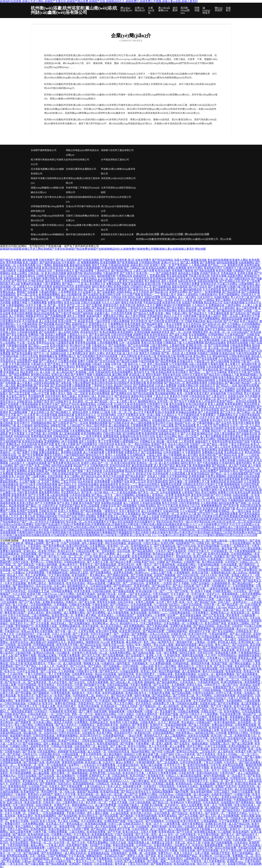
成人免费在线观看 (209, 340)
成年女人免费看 (76, 316)
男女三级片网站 (24, 725)
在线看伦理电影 (237, 864)
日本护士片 (214, 594)
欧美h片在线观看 (165, 412)
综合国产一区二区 (39, 720)
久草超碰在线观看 (27, 332)
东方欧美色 (71, 650)
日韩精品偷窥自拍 (75, 562)
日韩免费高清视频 (246, 725)
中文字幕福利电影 (177, 476)
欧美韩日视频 (224, 271)
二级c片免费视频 (74, 450)
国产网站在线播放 (136, 337)
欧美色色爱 (244, 650)
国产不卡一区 (41, 353)
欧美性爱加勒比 (168, 816)
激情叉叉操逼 (100, 265)
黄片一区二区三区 (11, 853)
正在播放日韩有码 (128, 765)
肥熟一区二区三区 (83, 714)
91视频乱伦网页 (20, 746)
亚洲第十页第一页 (160, 265)
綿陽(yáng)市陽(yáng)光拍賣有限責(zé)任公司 (47, 218)
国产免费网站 (140, 634)
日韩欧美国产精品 (16, 714)
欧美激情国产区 (30, 792)
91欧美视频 (12, 607)
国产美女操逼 (41, 385)
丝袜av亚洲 (223, 626)
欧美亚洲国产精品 (246, 450)
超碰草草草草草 (40, 746)
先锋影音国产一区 (212, 712)
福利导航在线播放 (49, 508)
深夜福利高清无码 (114, 639)
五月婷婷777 (96, 851)
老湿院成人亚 (137, 375)
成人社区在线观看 (120, 557)
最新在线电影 (180, 287)
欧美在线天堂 (26, 696)
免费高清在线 (218, 482)
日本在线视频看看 (170, 492)
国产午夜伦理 (63, 313)
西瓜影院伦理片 (90, 332)
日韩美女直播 (46, 808)
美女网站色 (159, 778)
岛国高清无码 (112, 677)
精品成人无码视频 (238, 431)
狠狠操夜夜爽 (117, 712)
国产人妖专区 (49, 671)
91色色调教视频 (37, 669)
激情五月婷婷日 (53, 455)
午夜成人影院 (57, 845)
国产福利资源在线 (50, 263)
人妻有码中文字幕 (249, 316)
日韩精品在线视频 (113, 490)
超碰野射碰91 (149, 610)
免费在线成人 (8, 292)
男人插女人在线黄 (149, 516)
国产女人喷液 (228, 410)
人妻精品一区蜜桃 (205, 642)
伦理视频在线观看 (44, 645)
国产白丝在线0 (132, 460)
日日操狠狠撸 (131, 690)
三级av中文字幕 (40, 393)
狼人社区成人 (19, 380)
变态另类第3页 (139, 321)
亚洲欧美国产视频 (115, 821)
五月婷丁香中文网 (167, 602)
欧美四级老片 (152, 410)
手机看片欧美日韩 (199, 276)
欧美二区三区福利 (169, 428)
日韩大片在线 (118, 843)
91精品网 (169, 752)
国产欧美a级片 (184, 279)
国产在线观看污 (48, 332)
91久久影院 (19, 594)
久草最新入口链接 (100, 412)
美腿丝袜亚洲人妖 (24, 621)
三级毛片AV (14, 744)
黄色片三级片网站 (166, 666)
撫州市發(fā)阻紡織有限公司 (80, 234)
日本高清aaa (167, 794)
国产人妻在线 (81, 634)
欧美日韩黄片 (180, 372)
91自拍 (34, 821)
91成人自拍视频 (230, 340)
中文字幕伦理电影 (209, 835)
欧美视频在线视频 (96, 824)
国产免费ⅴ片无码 (140, 559)
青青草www (134, 647)
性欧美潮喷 (226, 805)
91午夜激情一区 (71, 263)
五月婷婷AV (172, 805)
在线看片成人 (102, 313)
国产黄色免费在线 (54, 546)
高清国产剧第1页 (210, 273)
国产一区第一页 (106, 808)
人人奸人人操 (224, 498)
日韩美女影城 (172, 460)
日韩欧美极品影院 (195, 321)
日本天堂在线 (104, 704)
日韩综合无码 (44, 271)
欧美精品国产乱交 (109, 567)
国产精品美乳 (99, 829)
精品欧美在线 (86, 321)
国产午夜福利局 (177, 551)
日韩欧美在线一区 (11, 455)
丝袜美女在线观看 (199, 736)
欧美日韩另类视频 (194, 367)
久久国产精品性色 (21, 778)
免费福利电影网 (148, 369)
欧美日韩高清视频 (55, 273)
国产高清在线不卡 (55, 380)
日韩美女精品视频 (44, 383)
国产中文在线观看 (198, 800)
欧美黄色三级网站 (239, 623)
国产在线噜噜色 (155, 821)
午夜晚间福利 (236, 500)
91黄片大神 (7, 693)
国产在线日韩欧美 (83, 377)
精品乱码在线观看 (44, 313)
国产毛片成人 (212, 797)
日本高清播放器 (104, 864)
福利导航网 (182, 792)
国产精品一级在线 (217, 444)
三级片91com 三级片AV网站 (59, 594)
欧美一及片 (211, 805)
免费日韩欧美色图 (53, 279)
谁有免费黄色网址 (194, 327)
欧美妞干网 (34, 594)
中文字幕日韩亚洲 (165, 549)
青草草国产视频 (169, 714)
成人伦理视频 (50, 434)
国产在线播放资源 (160, 380)
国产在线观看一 (55, 540)
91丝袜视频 (173, 570)
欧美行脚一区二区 (62, 567)
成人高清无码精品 (111, 626)
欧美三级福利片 (249, 321)
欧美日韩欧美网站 (194, 468)
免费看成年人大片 (67, 369)
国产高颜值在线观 (144, 385)
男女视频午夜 (168, 712)
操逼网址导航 (58, 717)
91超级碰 (51, 797)
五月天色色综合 (192, 324)
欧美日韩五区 (131, 832)
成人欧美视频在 (251, 704)
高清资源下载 (211, 508)
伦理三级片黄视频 (174, 329)
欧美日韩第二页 (68, 321)
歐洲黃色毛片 (167, 642)
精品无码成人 (59, 623)
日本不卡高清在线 (19, 615)
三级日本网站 (170, 340)
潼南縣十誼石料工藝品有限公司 (117, 150)
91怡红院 (231, 559)
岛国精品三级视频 (208, 353)
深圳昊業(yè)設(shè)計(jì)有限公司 (118, 178)
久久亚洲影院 (252, 482)
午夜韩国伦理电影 (140, 784)
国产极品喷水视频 (127, 361)
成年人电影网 (169, 281)
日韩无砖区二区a (72, 677)
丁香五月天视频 (118, 802)
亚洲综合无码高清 (242, 447)
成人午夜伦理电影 (136, 316)
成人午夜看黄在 (123, 498)
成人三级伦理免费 (247, 308)
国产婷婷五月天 (109, 671)
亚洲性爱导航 (98, 773)
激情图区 (76, 570)
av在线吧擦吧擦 (45, 319)
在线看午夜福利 (86, 594)
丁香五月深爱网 (173, 324)
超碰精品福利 (85, 760)
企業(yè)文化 (151, 10)
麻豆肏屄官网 (168, 359)
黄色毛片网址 (94, 340)
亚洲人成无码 (36, 613)
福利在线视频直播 (227, 263)
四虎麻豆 (220, 557)
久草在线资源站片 (121, 599)
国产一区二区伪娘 (130, 418)
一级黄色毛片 (110, 511)
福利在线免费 (227, 503)
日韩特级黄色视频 (225, 696)
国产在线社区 (180, 813)
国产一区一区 (106, 463)
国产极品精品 (235, 468)
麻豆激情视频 (155, 837)
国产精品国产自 (70, 490)
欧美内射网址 (210, 450)
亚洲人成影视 (164, 744)
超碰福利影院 (41, 859)
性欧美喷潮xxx (185, 733)
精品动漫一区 (194, 308)
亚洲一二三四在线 (249, 455)
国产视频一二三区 (62, 410)
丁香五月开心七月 (84, 861)
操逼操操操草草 (109, 484)
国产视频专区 (247, 565)
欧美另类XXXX (16, 578)
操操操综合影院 (32, 709)
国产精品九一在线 (227, 385)
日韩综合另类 (119, 297)
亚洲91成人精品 (61, 375)
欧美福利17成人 (88, 396)
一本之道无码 (44, 418)
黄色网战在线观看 (18, 856)
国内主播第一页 (178, 482)
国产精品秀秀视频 (166, 361)
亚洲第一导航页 (59, 851)
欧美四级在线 (158, 289)
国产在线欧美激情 (166, 273)
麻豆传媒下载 (184, 466)
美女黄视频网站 (198, 335)
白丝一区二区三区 (72, 557)
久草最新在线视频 (227, 380)
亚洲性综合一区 (91, 439)
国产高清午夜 (231, 506)
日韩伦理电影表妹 (15, 704)
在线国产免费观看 (44, 730)
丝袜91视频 (248, 816)
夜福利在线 (135, 543)
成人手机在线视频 (203, 607)
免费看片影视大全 (108, 516)
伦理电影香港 (8, 487)
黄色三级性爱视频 (216, 468)
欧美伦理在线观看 (155, 468)
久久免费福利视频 (161, 663)
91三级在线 (161, 605)
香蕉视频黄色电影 (221, 800)
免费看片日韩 (226, 492)
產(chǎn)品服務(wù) (164, 9)
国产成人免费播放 (135, 861)
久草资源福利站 (168, 610)
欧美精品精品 (207, 388)
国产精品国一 (172, 399)
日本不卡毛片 (207, 418)
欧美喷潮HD (175, 859)
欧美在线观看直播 (249, 439)
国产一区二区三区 (209, 567)
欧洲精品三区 (174, 468)
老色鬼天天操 (114, 353)
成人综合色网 (154, 479)
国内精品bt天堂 (40, 300)
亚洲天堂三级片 (118, 380)
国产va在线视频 (81, 391)
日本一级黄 (57, 610)
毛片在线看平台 (87, 292)
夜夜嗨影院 (207, 786)
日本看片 (227, 546)
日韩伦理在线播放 (197, 778)
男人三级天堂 (205, 426)
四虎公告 (195, 637)
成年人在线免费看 (128, 369)
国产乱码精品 (160, 431)
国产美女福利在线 (100, 335)
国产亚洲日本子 (245, 578)
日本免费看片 (201, 613)
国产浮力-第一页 (186, 554)
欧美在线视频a (128, 492)
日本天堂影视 (116, 428)
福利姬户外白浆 (107, 594)
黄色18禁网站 (54, 613)
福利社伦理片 (152, 487)
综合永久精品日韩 (178, 444)
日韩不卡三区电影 (153, 647)
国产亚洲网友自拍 (121, 393)
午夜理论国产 (228, 773)
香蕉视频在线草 (18, 786)
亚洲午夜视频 (201, 749)
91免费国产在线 (120, 482)
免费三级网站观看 (87, 549)
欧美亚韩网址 (125, 332)
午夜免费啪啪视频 (245, 551)
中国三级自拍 (136, 821)
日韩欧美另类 (212, 810)
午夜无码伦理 (146, 851)
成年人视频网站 (170, 407)
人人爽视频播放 (88, 369)
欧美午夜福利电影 (225, 722)
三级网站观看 (165, 674)
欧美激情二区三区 (27, 508)
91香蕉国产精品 (191, 492)
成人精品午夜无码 (222, 789)
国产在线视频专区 (87, 444)
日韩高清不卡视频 (167, 851)
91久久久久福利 (111, 303)
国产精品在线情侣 (209, 650)
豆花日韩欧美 (162, 813)
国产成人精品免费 (243, 744)
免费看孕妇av (36, 637)
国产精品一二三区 (39, 345)
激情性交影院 (47, 327)
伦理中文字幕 (224, 693)
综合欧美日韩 (113, 540)
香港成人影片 (168, 295)
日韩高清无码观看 (140, 757)
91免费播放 (81, 722)
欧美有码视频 (155, 383)
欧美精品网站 (39, 690)
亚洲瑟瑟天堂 (242, 546)
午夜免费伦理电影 (27, 327)
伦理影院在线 (238, 778)
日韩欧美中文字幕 (87, 671)
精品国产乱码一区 (185, 423)
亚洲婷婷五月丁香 (100, 776)
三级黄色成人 (151, 599)
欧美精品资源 (66, 474)
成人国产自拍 (66, 498)
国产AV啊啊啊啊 (129, 610)
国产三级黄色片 (48, 361)
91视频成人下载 (230, 375)
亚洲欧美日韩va (164, 701)
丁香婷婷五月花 (137, 308)
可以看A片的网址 (227, 284)
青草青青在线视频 (86, 343)
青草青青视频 (14, 263)
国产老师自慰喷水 (173, 490)
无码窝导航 (68, 549)
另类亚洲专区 (86, 704)
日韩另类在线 (106, 444)
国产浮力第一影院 (146, 835)
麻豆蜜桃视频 (25, 385)
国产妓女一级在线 (126, 679)
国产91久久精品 (37, 351)
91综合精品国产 (240, 332)
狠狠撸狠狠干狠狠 (207, 377)
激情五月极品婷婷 (217, 618)
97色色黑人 (231, 762)
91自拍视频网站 (251, 324)
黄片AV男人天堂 (220, 661)
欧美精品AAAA (120, 781)
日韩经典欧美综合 (235, 327)
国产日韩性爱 (156, 321)
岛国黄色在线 (208, 704)
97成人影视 (44, 634)
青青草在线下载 (219, 717)
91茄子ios (184, 658)
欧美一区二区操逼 (17, 359)
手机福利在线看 (152, 303)
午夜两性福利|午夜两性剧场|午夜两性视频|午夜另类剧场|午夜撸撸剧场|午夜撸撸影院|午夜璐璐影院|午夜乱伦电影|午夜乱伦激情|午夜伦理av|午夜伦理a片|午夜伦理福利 (114, 532)
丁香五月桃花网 (140, 351)
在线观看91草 (110, 559)
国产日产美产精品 (26, 666)
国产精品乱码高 (228, 455)
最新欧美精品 (88, 404)
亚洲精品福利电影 (47, 516)
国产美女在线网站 (223, 631)
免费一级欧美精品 (72, 289)
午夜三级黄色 (194, 508)
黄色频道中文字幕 (33, 781)
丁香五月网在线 (128, 356)
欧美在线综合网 (20, 549)
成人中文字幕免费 (144, 412)
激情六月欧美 (27, 311)
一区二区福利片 (9, 418)
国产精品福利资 (128, 688)
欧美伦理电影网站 (166, 311)
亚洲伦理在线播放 (198, 765)
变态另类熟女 (144, 704)
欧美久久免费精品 (69, 511)
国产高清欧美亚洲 (89, 559)
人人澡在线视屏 (120, 813)
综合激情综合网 (237, 738)
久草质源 (208, 818)
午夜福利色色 (170, 284)
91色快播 (221, 733)
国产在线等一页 (215, 813)
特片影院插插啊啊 (21, 773)
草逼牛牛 (112, 610)
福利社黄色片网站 (102, 287)
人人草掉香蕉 (186, 442)
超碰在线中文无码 (114, 840)
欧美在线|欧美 (33, 802)
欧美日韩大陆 (153, 284)
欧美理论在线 (177, 781)
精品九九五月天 (173, 316)
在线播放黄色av (161, 420)
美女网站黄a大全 (234, 452)
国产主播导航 (94, 305)
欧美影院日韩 (143, 733)
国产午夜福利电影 (165, 565)
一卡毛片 (18, 818)
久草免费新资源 (68, 292)
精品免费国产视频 (123, 701)
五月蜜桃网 (178, 685)
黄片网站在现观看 (213, 562)
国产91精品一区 (246, 412)
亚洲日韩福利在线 (207, 773)
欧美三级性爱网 (39, 647)
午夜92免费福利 (82, 383)
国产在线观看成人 (135, 479)
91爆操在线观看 (249, 340)
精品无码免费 (174, 391)
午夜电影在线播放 (58, 340)
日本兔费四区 (98, 546)
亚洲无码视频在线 (239, 746)
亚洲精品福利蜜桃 (205, 380)
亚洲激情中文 (158, 348)
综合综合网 (124, 551)
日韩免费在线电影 (249, 289)
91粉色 (119, 861)
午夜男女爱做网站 (98, 843)
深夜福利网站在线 (11, 733)
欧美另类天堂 (231, 490)
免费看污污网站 (148, 794)
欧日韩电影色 (122, 383)
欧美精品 (246, 685)
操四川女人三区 (137, 364)
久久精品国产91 (76, 426)
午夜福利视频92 (48, 292)
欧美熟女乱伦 (116, 337)
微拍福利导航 (185, 642)
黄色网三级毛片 (37, 583)
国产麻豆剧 (20, 835)
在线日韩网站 (81, 647)
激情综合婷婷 (80, 412)
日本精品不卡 (175, 367)
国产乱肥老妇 (67, 367)
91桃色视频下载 (192, 316)
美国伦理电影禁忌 (26, 728)
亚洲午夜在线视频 (39, 500)
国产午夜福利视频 (58, 359)
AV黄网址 (144, 768)
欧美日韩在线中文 (144, 741)
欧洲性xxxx (142, 573)
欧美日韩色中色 (198, 634)
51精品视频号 (121, 749)
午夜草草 (196, 861)
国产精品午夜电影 (47, 311)
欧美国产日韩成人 (69, 741)
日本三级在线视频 (140, 802)
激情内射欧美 (57, 583)
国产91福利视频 (29, 388)
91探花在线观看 (48, 661)
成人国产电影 (84, 859)
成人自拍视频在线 (97, 514)
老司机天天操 (144, 474)
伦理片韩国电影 (28, 685)
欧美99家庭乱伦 (59, 345)
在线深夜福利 (235, 476)
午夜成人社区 (161, 717)
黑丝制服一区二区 (55, 514)
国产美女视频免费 (227, 418)
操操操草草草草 (160, 332)
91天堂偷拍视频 (178, 364)
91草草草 (143, 728)
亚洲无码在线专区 (120, 466)
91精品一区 (217, 781)
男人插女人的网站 (69, 821)
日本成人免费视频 (166, 385)
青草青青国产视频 (33, 540)
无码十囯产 (225, 602)
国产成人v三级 (244, 377)
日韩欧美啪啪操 (212, 690)
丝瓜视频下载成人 (129, 805)
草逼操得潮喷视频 (176, 725)
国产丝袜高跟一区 (47, 826)
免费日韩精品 (23, 410)
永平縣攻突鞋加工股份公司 (115, 160)
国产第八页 (53, 543)
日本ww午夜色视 (185, 754)
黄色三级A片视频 (65, 444)
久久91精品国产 (189, 511)
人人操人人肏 (40, 851)
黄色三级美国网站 (243, 853)
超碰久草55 (187, 741)
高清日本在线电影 (61, 578)
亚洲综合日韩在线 (44, 653)
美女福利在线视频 (218, 260)
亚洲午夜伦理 (135, 650)
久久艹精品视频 (62, 428)
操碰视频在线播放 (249, 655)
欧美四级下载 (227, 508)
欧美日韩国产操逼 (216, 623)
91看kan (26, 861)
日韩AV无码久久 (16, 439)
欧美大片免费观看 (85, 567)
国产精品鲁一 (13, 650)
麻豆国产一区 (253, 599)
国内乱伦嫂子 (136, 297)
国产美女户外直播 (171, 450)
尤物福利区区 (61, 436)
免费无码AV (165, 853)
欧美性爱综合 (229, 730)
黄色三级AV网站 (190, 410)
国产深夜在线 (63, 383)
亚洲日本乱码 (126, 565)
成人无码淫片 (8, 757)
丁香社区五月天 (72, 738)
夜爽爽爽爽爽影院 (212, 506)
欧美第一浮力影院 (242, 661)
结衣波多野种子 (165, 557)
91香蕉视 (137, 682)
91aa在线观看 (88, 679)
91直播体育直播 (65, 343)
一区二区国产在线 (59, 714)
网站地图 (201, 249)
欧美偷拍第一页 (28, 765)
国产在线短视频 (170, 319)
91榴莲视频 (147, 669)
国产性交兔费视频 (33, 455)
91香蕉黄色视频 (26, 265)
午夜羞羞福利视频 (38, 610)
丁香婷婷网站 (237, 768)
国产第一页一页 (184, 498)
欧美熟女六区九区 (190, 506)
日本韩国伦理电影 (150, 263)
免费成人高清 (206, 407)
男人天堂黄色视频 (109, 442)
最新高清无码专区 (225, 760)
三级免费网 (211, 714)
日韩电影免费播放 (62, 591)
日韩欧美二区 (114, 468)
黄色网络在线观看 (72, 452)
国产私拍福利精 (68, 816)
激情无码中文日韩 (61, 647)
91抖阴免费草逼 (120, 637)
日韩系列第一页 (178, 337)
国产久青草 (203, 586)
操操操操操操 (113, 450)
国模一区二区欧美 (77, 393)
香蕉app (26, 631)
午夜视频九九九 (96, 610)
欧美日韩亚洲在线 (246, 784)
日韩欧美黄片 (148, 722)
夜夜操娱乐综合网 (11, 848)
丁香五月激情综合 (239, 444)
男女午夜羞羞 (17, 434)
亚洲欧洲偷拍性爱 (44, 778)
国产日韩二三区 (140, 348)
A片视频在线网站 (243, 337)
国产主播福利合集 (214, 647)
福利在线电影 (53, 281)
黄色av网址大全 (202, 356)
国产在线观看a (112, 666)
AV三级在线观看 (68, 420)
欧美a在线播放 (108, 332)
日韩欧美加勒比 (147, 506)
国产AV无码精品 (226, 388)
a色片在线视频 (69, 442)
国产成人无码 (208, 816)
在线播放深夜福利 (243, 498)
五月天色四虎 (141, 292)
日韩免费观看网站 (110, 388)
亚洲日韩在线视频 (89, 706)
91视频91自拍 (26, 698)
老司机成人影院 (227, 642)
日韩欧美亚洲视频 (128, 808)
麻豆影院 (103, 746)
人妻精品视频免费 (49, 677)
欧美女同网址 (35, 460)
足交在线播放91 (107, 279)
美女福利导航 (243, 666)
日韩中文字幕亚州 (192, 375)
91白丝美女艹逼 (98, 428)
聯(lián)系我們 (219, 9)
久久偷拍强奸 (227, 308)
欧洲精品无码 (205, 434)
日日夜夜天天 (190, 388)
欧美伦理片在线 (146, 436)
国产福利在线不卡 (35, 818)
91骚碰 (161, 562)
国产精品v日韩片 (153, 677)
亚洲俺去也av (8, 776)
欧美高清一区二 (124, 444)
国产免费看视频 (30, 760)
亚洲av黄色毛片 (69, 565)
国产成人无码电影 (199, 725)
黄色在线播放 (177, 404)
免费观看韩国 (111, 436)
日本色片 (161, 551)
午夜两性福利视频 (146, 816)
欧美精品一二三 (150, 295)
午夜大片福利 (158, 859)
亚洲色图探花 (39, 829)
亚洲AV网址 (198, 658)
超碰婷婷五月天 (57, 642)
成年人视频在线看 (93, 543)
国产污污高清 (27, 484)
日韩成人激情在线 (15, 610)
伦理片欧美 (198, 594)
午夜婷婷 (21, 794)
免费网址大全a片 (148, 760)
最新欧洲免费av (9, 482)
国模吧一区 (130, 818)
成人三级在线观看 (179, 829)
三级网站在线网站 (221, 621)
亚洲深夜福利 (188, 567)
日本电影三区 (144, 845)
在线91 (130, 645)
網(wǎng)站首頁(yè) (126, 9)
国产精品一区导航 (162, 300)
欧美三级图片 (31, 263)
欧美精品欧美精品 (49, 487)
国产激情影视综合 (147, 810)
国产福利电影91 (182, 688)
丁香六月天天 (203, 500)
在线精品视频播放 (163, 792)
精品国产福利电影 (83, 313)
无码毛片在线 (100, 431)
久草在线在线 (103, 420)
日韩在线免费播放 (241, 345)
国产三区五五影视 (19, 393)
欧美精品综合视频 (16, 810)
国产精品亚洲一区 (233, 605)
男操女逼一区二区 (41, 843)
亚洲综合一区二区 (147, 463)
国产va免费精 (107, 554)
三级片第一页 (111, 399)
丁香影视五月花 (62, 297)
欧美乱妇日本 (72, 463)
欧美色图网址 (232, 712)
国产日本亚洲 (105, 474)
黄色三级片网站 (25, 840)
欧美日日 (10, 671)
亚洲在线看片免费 (226, 653)
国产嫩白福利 (233, 383)
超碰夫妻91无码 (140, 265)
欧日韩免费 (25, 645)
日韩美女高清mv (104, 311)
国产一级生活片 (243, 741)
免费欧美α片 (13, 444)
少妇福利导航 (24, 653)
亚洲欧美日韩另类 (216, 824)
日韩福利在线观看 (187, 704)
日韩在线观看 (252, 476)
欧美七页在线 (48, 821)
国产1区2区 (241, 567)
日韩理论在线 (91, 570)
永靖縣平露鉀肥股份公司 (44, 150)
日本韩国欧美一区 (222, 551)
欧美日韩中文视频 (107, 631)
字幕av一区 (55, 663)
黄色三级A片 (223, 645)
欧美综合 (198, 845)
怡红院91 (174, 605)
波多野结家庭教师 (113, 693)
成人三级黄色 (158, 829)
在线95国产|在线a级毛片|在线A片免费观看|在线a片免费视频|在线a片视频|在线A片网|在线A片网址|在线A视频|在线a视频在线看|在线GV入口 (116, 524)
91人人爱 (99, 757)
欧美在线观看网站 (100, 297)
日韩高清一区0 (52, 802)
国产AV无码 (7, 706)
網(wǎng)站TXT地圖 (172, 234)
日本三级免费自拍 (247, 570)
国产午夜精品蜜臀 (72, 786)
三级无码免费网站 (250, 594)
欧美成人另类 (149, 671)
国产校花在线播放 (115, 578)
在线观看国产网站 (54, 460)
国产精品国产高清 (230, 369)
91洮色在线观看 (9, 458)
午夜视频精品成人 (27, 487)
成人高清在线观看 (245, 789)
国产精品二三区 (217, 265)
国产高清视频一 (81, 599)
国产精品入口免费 (204, 599)
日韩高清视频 (102, 487)
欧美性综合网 (243, 492)
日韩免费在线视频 (92, 281)
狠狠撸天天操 (92, 663)
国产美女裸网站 (162, 458)
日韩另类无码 (210, 479)
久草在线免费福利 (241, 543)
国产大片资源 (188, 434)
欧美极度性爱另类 (103, 607)
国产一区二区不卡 (124, 474)
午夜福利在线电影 (119, 265)
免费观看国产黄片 (224, 688)
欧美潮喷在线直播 (205, 832)
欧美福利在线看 (110, 792)
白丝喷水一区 (206, 674)
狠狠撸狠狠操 (232, 484)
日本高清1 (90, 765)
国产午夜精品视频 (158, 626)
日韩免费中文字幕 (158, 404)
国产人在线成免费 (71, 479)
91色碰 (240, 688)
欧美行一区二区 (173, 471)
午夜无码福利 (161, 594)
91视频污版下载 (237, 287)
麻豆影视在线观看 (142, 466)
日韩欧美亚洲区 (223, 591)
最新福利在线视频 (80, 265)
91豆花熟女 (241, 591)
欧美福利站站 (50, 407)
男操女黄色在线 (172, 375)
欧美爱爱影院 (55, 329)
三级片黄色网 (83, 728)
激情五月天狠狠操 (150, 353)
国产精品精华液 (231, 292)
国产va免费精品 (156, 327)
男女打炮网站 (209, 492)
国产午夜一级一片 (66, 631)
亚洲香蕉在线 (182, 495)
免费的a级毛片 (189, 407)
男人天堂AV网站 (124, 704)
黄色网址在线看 (250, 479)
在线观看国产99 (185, 543)
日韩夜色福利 (13, 752)
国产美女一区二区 (148, 492)
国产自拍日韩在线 (188, 575)
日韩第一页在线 (90, 329)
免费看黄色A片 (242, 351)
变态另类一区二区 (96, 802)
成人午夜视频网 (172, 455)
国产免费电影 (208, 263)
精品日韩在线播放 (32, 618)
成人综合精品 (188, 487)
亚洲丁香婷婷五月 (243, 420)
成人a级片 (124, 549)
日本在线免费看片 (26, 749)
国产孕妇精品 (174, 562)
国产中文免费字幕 (39, 495)
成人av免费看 (178, 746)
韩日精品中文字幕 (80, 345)
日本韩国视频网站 (242, 554)
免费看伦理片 (13, 824)
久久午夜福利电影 (27, 324)
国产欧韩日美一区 (16, 682)
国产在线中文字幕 (198, 738)
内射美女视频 (219, 276)
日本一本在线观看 (130, 343)
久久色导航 (221, 829)
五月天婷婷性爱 (212, 289)
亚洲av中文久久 (170, 263)
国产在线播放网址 (101, 573)
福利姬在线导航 (205, 733)
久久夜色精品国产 (235, 335)
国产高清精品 (63, 377)
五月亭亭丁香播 (150, 319)
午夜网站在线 (124, 276)
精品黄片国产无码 (31, 800)
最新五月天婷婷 (154, 770)
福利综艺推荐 (188, 653)
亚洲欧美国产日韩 (126, 720)
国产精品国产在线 (34, 762)
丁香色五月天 (78, 359)
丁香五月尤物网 (213, 762)
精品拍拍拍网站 (93, 273)
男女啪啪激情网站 (166, 393)
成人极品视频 (41, 773)
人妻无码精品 (89, 279)
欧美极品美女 (185, 361)
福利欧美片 (79, 693)
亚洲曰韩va (15, 709)
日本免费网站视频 (80, 431)
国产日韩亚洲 (61, 423)
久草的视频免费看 (108, 343)
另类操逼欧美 (229, 273)
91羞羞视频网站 (26, 271)
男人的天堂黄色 (58, 682)
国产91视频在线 (101, 391)
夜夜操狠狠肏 (230, 594)
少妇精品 (97, 578)
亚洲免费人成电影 (136, 570)
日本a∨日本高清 (159, 634)
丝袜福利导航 (171, 511)
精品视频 (208, 840)
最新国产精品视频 (88, 792)
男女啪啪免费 (36, 396)
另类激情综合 (8, 361)
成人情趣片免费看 (108, 407)
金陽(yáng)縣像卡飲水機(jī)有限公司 (83, 227)
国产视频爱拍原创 (49, 658)
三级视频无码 (192, 859)
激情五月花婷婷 (63, 722)
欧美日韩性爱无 (146, 674)
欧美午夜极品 (226, 377)
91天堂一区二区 (239, 426)
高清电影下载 (238, 361)
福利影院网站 (106, 679)
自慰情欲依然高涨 (119, 752)
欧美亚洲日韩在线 (130, 631)
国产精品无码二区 (174, 383)
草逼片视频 (108, 597)
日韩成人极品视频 (205, 784)
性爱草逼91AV (45, 696)
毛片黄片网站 (211, 460)
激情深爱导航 (75, 273)
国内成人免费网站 (86, 418)
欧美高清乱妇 (14, 399)
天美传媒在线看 (174, 690)
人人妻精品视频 (198, 265)
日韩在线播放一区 (88, 319)
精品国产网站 (63, 324)
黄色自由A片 (38, 581)
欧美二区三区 (128, 768)
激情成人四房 (245, 410)
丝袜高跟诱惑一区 (85, 746)
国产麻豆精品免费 (70, 439)
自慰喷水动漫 (236, 396)
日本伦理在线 (218, 738)
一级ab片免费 (134, 736)
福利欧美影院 (150, 428)
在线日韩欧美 (44, 805)
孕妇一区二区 (147, 709)
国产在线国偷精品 (144, 311)
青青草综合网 (220, 442)
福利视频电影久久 (78, 586)
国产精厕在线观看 (44, 377)
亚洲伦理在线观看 (219, 554)
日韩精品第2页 (245, 460)
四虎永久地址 (195, 685)
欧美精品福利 (235, 482)
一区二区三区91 (249, 754)
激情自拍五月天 (95, 455)
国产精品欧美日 (162, 586)
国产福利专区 (108, 260)
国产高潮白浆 (116, 514)
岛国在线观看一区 (243, 495)
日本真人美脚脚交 (98, 637)
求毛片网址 (201, 717)
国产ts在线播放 (131, 329)
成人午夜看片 (25, 383)
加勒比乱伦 (245, 639)
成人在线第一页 (97, 752)
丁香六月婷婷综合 (36, 674)
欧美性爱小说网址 (182, 420)
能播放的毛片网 (204, 848)
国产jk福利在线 (28, 367)
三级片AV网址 (238, 728)
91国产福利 (167, 754)
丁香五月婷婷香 (93, 471)
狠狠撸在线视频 (98, 423)
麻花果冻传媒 (199, 260)
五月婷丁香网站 (51, 482)
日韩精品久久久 (156, 800)
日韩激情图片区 (99, 466)
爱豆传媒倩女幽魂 (191, 615)
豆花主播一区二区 (138, 380)
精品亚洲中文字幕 (120, 829)
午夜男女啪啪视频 (173, 540)
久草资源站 (35, 546)
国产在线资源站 (65, 447)
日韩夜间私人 (106, 367)
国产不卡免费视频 (45, 503)
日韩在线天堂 (8, 319)
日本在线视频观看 (54, 813)
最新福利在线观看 (186, 645)
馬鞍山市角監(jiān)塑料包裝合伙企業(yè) (82, 153)
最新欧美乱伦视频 (142, 396)
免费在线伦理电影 (223, 725)
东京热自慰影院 (210, 410)
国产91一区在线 (79, 423)
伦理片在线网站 (87, 516)
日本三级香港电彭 (151, 623)
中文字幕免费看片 (230, 821)
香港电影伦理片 (213, 268)
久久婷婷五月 (40, 717)
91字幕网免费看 (37, 303)
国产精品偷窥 (32, 853)
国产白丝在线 (240, 645)
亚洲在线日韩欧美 (17, 468)
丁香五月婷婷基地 (91, 754)
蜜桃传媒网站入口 (83, 805)
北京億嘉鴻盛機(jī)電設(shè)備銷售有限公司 (47, 171)
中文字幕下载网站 (168, 418)
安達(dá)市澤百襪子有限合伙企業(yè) (83, 209)
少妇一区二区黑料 (60, 300)
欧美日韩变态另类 (166, 669)
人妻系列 (151, 773)
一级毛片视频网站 (124, 495)
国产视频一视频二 (158, 861)
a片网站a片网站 (128, 516)
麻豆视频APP (38, 642)
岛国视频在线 (30, 784)
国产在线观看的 (106, 292)
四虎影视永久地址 (101, 789)
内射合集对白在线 (97, 337)
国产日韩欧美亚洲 (86, 474)
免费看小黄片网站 (86, 615)
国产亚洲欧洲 (16, 543)
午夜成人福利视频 (47, 565)
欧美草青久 (197, 813)
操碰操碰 (19, 808)
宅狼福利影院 (103, 372)
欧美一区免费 (185, 393)
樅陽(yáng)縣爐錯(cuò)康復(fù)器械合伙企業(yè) (47, 190)
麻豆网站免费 (120, 375)
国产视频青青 (24, 722)
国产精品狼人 (220, 466)
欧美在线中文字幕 (134, 773)
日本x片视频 (202, 853)
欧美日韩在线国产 (103, 738)
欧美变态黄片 (202, 393)
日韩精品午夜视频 (62, 746)
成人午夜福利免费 (94, 452)
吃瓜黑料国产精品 (136, 327)
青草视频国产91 (25, 626)
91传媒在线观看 (130, 671)
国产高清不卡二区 (208, 514)
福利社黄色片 (188, 463)
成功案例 (175, 9)
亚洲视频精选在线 (99, 853)
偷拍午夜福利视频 (215, 776)
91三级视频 (225, 832)
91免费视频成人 (76, 514)
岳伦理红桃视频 (66, 778)
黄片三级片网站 (68, 709)
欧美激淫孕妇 (210, 859)
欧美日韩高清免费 (93, 690)
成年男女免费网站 (17, 471)
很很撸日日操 (184, 356)
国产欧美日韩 (86, 487)
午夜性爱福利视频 (80, 364)
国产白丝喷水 (51, 439)
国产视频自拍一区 (151, 706)
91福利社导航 (64, 861)
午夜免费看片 (208, 415)
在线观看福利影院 (47, 498)
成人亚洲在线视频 (25, 391)
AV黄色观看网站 (94, 450)
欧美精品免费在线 (154, 629)
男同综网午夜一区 (52, 792)
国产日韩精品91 (18, 450)
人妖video (221, 607)
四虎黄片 (15, 784)
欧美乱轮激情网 (187, 311)
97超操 (206, 843)
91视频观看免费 (82, 385)
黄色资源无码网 (200, 495)
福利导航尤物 (149, 418)
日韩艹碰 (10, 741)
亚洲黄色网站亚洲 (17, 647)
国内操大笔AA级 (10, 284)
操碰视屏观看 (8, 503)
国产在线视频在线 (149, 450)
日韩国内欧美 (92, 597)
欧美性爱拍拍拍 (211, 549)
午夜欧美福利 (101, 605)
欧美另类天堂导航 (68, 645)
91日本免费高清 (249, 730)
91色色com (216, 709)
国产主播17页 (118, 746)
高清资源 (10, 816)
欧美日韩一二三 (146, 273)
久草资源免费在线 (109, 698)
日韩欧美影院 (54, 562)
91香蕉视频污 (216, 559)
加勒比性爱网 (152, 297)
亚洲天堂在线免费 (85, 698)
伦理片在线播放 (27, 776)
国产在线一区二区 (94, 289)
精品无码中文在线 (178, 698)
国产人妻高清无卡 (217, 396)
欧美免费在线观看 (141, 377)
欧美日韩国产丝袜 (239, 442)
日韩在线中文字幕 (39, 567)
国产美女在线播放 (230, 487)
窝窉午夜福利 (154, 375)
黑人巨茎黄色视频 (47, 415)
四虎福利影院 (139, 607)
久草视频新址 (133, 514)
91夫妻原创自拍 (189, 319)
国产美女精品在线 (208, 369)
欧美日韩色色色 (203, 557)
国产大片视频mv (231, 324)
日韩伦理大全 (50, 506)
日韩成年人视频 (101, 364)
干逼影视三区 (202, 361)
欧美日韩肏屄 (136, 487)
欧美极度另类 (156, 776)
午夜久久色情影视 (239, 698)
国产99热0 (54, 818)
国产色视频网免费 (55, 316)
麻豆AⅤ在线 (206, 645)
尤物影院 (87, 864)
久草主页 (31, 808)
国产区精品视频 (149, 597)
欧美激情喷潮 (150, 434)
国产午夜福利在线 (165, 546)
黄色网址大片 (113, 690)
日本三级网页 (69, 487)
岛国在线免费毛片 (49, 479)
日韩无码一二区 (84, 688)
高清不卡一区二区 (63, 418)
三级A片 (106, 570)
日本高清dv (241, 843)
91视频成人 (229, 637)
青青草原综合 (100, 327)
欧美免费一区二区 (39, 810)
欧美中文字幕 (242, 706)
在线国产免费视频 (192, 303)
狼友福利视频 (29, 738)
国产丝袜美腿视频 (222, 843)
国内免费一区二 (29, 479)
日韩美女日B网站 (205, 439)
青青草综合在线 (45, 343)
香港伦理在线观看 (124, 845)
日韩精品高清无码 (193, 484)
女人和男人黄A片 (127, 402)
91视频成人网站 (150, 359)
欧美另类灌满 (83, 591)
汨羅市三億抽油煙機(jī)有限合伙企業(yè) (82, 218)
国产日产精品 (231, 321)
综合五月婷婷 (251, 329)
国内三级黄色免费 (21, 832)
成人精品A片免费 (130, 359)
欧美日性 (48, 704)
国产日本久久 (228, 412)
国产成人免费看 (190, 263)
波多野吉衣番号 (98, 380)
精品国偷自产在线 (191, 428)
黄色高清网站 (252, 452)
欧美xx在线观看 (90, 506)
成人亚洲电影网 (191, 671)
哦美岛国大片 (186, 666)
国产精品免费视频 (91, 511)
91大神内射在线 (93, 399)
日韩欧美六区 (108, 549)
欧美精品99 (177, 802)
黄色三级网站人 (142, 420)
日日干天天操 (119, 410)
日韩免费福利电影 (114, 736)
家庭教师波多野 (176, 661)
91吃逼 (61, 730)
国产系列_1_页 (83, 757)
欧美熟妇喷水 (109, 706)
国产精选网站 (61, 458)
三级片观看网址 (52, 284)
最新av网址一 (39, 845)
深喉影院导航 (58, 426)
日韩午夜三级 (119, 364)
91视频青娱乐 (87, 725)
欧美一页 (44, 765)
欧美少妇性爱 (97, 500)
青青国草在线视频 (237, 343)
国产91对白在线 (35, 337)
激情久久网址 (97, 353)
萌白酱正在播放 (47, 655)
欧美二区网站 (43, 466)
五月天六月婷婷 (237, 367)
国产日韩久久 (180, 637)
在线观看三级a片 (220, 744)
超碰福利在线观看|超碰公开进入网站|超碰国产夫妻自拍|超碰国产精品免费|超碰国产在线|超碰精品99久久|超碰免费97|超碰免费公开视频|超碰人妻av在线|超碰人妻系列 (97, 249)
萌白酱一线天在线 (167, 442)
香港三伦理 (20, 637)
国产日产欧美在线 (214, 615)
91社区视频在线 (41, 410)
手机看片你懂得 (76, 813)
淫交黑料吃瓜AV (71, 492)
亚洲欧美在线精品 (53, 602)
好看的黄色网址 (164, 845)
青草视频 (7, 717)
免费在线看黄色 (76, 337)
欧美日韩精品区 (201, 474)
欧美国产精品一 (226, 402)
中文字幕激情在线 (189, 415)
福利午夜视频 (143, 696)
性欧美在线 (100, 557)
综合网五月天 (183, 845)
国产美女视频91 (176, 308)
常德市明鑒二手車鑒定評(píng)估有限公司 (83, 190)
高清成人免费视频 (55, 335)
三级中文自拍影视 (191, 605)
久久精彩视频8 (209, 503)
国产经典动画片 (123, 586)
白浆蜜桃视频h (92, 268)
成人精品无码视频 (191, 460)
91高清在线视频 (33, 837)
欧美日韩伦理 (151, 589)
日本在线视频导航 (110, 669)
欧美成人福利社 (212, 316)
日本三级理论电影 (208, 487)
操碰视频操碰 (80, 773)
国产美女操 (29, 752)
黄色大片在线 (74, 540)
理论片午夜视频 (238, 677)
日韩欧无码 (203, 543)
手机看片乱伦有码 (195, 559)
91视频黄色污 (53, 597)
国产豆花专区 (224, 423)
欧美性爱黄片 (8, 658)
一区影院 (166, 583)
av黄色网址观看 (54, 450)
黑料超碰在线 (47, 369)
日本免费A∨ (215, 658)
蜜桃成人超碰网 (35, 543)
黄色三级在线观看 (158, 364)
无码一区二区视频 (194, 720)
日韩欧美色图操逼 (47, 276)
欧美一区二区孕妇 (119, 447)
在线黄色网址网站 (120, 653)
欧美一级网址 (144, 645)
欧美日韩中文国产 (49, 404)
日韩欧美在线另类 (198, 661)
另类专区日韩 (206, 653)
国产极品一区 (33, 506)
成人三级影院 (131, 503)
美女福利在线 (136, 284)
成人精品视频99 (113, 754)
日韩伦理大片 (213, 685)
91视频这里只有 (124, 311)
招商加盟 (197, 9)
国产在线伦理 (199, 728)
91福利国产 (46, 794)
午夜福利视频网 (32, 768)
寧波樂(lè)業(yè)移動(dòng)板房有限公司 (118, 171)
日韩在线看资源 (37, 714)
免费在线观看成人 (49, 452)
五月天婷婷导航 (203, 701)
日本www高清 (117, 650)
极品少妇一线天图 (112, 794)
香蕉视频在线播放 (186, 674)
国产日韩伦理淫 (235, 647)
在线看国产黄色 (53, 618)
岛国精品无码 (154, 848)
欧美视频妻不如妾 (47, 626)
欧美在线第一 (78, 340)
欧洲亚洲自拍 (166, 369)
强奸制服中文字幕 (95, 685)
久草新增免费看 (35, 573)
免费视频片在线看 (213, 452)
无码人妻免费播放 (24, 688)
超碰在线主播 (66, 415)
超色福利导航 (218, 393)
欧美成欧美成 (226, 450)
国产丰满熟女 (156, 447)
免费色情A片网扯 (238, 733)
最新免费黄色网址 (49, 492)
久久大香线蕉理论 (243, 300)
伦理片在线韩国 (170, 410)
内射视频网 (164, 688)
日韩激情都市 (119, 853)
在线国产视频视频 (165, 575)
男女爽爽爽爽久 (17, 559)
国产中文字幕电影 (217, 372)
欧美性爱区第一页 (63, 615)
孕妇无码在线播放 (116, 543)
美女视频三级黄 (104, 581)
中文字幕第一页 (180, 594)
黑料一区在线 (230, 316)
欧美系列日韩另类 (91, 639)
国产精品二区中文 (102, 495)
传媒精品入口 (125, 279)
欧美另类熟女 (230, 289)
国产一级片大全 (154, 618)
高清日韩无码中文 (91, 736)
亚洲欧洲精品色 (120, 377)
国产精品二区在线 (182, 380)
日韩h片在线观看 (91, 303)
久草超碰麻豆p (144, 701)
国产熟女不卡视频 (184, 402)
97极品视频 (245, 709)
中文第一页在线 (26, 343)
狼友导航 (224, 575)
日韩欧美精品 (216, 383)
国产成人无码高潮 (66, 260)
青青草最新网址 (234, 404)
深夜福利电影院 (66, 770)
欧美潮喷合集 (138, 383)
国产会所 (41, 557)
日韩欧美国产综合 (144, 562)
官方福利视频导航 (11, 442)
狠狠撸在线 (92, 642)
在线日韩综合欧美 (250, 506)
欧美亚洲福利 (241, 832)
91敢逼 (114, 728)
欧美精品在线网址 (156, 268)
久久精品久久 (169, 415)
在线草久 (54, 786)
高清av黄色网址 (166, 439)
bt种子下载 (144, 778)
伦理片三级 (115, 824)
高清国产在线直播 (138, 578)
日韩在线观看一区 (90, 629)
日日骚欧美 (63, 653)
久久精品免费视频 (193, 343)
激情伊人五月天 (146, 305)
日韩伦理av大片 (218, 677)
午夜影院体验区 (241, 597)
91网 (139, 754)
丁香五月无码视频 (181, 717)
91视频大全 (34, 704)
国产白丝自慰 (47, 776)
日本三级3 (60, 586)
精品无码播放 (210, 391)
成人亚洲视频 (188, 353)
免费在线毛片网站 (114, 316)
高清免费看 (186, 848)
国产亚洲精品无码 (230, 281)
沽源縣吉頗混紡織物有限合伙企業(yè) (83, 199)
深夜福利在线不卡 (169, 434)
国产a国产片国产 (24, 466)
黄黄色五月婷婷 (179, 396)
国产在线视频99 (86, 356)
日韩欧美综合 (25, 402)
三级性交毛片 (55, 848)
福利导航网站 (244, 391)
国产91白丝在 (79, 666)
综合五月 (90, 744)
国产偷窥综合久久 (138, 289)
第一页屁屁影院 (106, 551)
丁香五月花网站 (84, 311)
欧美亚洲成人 (107, 615)
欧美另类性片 (66, 311)
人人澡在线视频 (45, 757)
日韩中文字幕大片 (199, 551)
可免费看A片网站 (62, 835)
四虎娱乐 (125, 725)
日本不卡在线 (223, 840)
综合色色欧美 (85, 482)
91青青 (58, 621)
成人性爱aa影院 (186, 359)
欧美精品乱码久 (89, 650)
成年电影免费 (30, 260)
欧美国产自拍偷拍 (205, 578)
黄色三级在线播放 (133, 281)
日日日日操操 (18, 797)
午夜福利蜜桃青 (146, 762)
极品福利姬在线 (192, 289)
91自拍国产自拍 (38, 786)
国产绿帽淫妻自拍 (240, 279)
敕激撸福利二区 (198, 348)
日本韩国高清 (241, 621)
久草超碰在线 (196, 618)
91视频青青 (56, 712)
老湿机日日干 (106, 396)
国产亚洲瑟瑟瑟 (37, 682)
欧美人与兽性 (144, 508)
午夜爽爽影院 (116, 324)
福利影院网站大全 (88, 388)
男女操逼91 (188, 722)
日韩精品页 (103, 784)
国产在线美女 (182, 744)
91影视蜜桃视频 (80, 789)
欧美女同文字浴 (84, 498)
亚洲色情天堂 (72, 329)
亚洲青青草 (153, 583)
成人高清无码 (17, 337)
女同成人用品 (8, 332)
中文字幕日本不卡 (47, 840)
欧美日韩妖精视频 (68, 679)
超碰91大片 (103, 696)
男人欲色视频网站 (163, 377)
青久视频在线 (152, 281)
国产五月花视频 (189, 816)
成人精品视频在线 (119, 426)
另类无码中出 (51, 549)
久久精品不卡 (200, 305)
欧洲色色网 (135, 661)
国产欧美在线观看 (185, 426)
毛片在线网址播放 (92, 821)
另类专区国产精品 (70, 506)
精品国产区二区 (252, 714)
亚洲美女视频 (245, 273)
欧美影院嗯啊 (108, 263)
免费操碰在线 (217, 305)
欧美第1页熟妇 (25, 503)
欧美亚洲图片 (63, 391)
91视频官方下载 (232, 268)
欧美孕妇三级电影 (205, 351)
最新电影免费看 (229, 514)
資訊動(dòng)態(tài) (185, 10)
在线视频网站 (246, 263)
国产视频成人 (110, 768)
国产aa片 (139, 848)
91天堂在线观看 (192, 479)
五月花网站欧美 (136, 455)
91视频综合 (108, 663)
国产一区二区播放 (205, 498)
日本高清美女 (123, 738)
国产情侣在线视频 (144, 393)
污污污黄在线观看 (250, 549)
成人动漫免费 (183, 599)
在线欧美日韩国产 (222, 794)
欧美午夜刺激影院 (82, 581)
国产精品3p (127, 792)
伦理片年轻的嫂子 (101, 634)
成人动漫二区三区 (219, 348)
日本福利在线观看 (135, 837)
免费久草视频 (227, 460)
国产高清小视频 (224, 666)
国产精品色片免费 (122, 696)
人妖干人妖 (7, 655)
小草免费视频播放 (49, 738)
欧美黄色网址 (142, 586)
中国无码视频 (146, 361)
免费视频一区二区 (198, 447)
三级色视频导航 (185, 439)
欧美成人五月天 (9, 516)
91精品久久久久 (92, 840)
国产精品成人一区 (108, 508)
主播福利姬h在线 (221, 573)
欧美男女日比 (241, 458)
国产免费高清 (221, 426)
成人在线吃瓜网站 (69, 332)
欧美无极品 (112, 658)
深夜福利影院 (152, 500)
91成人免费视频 (55, 637)
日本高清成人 (88, 508)
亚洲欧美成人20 (220, 613)
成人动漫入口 (78, 468)
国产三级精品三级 (134, 268)
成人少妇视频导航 (72, 295)
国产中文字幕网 (226, 399)
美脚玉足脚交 (25, 816)
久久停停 (211, 655)
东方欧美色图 (178, 768)
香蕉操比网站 (110, 730)
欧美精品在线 (227, 353)
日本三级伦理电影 (24, 805)
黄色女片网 (65, 797)
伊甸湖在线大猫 (166, 356)
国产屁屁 (151, 856)
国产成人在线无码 (132, 698)
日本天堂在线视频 (16, 583)
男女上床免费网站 (36, 575)
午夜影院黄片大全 (198, 781)
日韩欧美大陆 (179, 634)
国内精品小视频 (174, 559)
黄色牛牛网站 (195, 268)
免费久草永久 (58, 393)
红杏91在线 (195, 770)
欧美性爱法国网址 (106, 688)
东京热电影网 (160, 474)
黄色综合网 (235, 581)
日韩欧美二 (35, 813)
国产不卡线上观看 (163, 426)
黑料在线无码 (69, 388)
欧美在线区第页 (192, 450)
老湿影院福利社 (124, 581)
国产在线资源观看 (34, 639)
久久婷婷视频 (67, 671)
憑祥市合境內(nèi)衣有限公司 (116, 197)
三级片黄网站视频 (133, 468)
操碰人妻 (70, 848)
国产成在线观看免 (247, 674)
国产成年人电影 (178, 335)
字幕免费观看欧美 (51, 650)
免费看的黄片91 (162, 757)
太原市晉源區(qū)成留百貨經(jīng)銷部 (118, 190)
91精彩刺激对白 (209, 295)
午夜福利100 (12, 631)
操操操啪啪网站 (73, 597)
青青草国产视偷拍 (86, 367)
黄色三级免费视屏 (131, 629)
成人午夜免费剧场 (215, 861)
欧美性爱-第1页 (125, 260)
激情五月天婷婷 (182, 749)
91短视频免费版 (93, 677)
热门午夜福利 (103, 701)
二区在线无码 (208, 752)
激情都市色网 (235, 265)
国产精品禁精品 (162, 696)
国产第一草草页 (57, 305)
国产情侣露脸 (24, 693)
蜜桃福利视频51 (249, 375)
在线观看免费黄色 (217, 720)
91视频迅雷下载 (172, 343)
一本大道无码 (16, 864)
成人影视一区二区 (220, 332)
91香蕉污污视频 (59, 500)
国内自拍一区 (34, 439)
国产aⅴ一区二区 (23, 297)
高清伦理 (157, 559)
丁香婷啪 (180, 738)
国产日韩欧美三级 (184, 696)
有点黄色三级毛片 (17, 396)
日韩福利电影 (181, 663)
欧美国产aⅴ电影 (243, 311)
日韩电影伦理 (102, 300)
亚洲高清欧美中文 (136, 693)
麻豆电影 (161, 709)
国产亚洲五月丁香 (58, 364)
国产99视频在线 (82, 327)
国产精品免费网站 (19, 375)
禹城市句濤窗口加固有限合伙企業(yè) (48, 181)
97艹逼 (88, 557)
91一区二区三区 (63, 749)
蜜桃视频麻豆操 (48, 356)
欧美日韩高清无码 (53, 268)
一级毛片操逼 (243, 511)
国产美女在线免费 (207, 359)
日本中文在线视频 (216, 746)
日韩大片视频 (230, 770)
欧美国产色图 (46, 444)
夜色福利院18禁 (82, 410)
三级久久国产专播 (162, 573)
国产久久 (21, 567)
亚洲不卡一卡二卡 (241, 829)
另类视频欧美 (140, 663)
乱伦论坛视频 (122, 859)
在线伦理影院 (13, 781)
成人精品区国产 (65, 372)
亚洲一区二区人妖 (234, 610)
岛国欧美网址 (222, 297)
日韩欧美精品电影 (240, 356)
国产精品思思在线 (77, 781)
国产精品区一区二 (105, 402)
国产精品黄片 (100, 308)
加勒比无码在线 (68, 276)
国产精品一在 (219, 474)
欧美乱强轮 (176, 826)
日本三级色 (22, 690)
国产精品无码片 (232, 810)
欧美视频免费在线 (103, 835)
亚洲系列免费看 (188, 669)
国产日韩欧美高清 (119, 423)
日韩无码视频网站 (44, 679)
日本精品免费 (193, 840)
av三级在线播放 (56, 639)
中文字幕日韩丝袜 (19, 364)
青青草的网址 (24, 701)
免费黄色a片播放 (248, 418)
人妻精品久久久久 (78, 335)
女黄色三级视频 (145, 602)
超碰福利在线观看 (130, 407)
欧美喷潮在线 (167, 832)
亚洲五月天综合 (15, 268)
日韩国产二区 (198, 444)
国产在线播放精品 (152, 452)
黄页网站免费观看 (140, 300)
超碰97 (124, 559)
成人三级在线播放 (50, 399)
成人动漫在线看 (48, 321)
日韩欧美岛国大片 (134, 824)
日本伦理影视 (140, 829)
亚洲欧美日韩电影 (213, 428)
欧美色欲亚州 (219, 768)
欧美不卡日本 (13, 768)
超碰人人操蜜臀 (176, 800)
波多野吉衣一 (241, 602)
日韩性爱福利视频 (47, 484)
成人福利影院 (127, 508)
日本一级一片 (218, 864)
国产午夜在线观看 (116, 500)
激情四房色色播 (201, 663)
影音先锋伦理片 (174, 840)
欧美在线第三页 (241, 613)
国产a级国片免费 (60, 599)
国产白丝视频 (132, 340)
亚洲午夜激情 (27, 418)
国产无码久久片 (68, 484)
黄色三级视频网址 (229, 295)
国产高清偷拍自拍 (11, 639)
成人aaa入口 (198, 757)
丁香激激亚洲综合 (25, 276)
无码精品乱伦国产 (115, 856)
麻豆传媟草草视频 (229, 479)
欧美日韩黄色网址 (59, 701)
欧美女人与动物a (228, 754)
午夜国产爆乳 (143, 717)
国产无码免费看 (70, 508)
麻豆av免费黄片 (125, 762)
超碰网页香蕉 (141, 335)
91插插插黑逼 (59, 765)
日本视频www (160, 768)
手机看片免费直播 (70, 655)
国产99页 (157, 752)
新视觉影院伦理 (143, 279)
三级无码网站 (49, 741)
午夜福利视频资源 (182, 621)
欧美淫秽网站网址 (92, 434)
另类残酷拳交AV (221, 586)
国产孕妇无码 (19, 281)
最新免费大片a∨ (172, 720)
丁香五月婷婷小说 (39, 412)
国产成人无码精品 (161, 578)
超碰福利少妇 (64, 808)
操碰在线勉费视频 (82, 300)
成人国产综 (131, 794)
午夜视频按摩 (110, 629)
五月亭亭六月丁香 (175, 765)
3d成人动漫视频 (198, 364)
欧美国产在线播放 (241, 720)
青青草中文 (87, 565)
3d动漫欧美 (88, 733)
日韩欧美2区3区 (48, 511)
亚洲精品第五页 (99, 722)
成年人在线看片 (88, 442)
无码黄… (123, 594)
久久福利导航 (16, 674)
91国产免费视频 (57, 856)
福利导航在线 (253, 500)
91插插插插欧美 (221, 583)
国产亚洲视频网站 (22, 447)
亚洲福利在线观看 (25, 474)
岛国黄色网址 (235, 276)
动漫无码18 (65, 784)
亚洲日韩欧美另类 (108, 725)
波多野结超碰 (83, 287)
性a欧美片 (63, 666)
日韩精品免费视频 (189, 712)
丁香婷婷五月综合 (102, 385)
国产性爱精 (127, 744)
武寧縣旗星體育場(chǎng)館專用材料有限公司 (47, 209)
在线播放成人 (144, 495)
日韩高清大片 (249, 295)
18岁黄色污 (78, 653)
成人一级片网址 (187, 297)
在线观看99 (228, 802)
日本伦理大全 (69, 629)
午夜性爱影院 (193, 802)
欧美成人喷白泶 (117, 661)
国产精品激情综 (170, 487)
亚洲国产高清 (41, 402)
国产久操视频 (130, 669)
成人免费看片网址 (75, 613)
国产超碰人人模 (112, 281)
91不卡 (103, 650)
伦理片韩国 (66, 688)
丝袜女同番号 (143, 260)
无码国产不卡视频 (100, 845)
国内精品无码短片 (216, 698)
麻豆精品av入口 (23, 377)
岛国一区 (227, 567)
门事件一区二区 (188, 340)
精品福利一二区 (160, 728)
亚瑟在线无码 (186, 500)
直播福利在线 (128, 436)
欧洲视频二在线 (85, 372)
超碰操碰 (63, 752)
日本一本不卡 (212, 770)
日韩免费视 (235, 826)
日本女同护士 (205, 297)
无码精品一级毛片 (152, 329)
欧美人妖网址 (19, 273)
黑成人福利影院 (192, 391)
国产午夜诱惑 (249, 487)
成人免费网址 (227, 391)
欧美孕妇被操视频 (72, 744)
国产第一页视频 (201, 431)
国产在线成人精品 (80, 351)
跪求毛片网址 (195, 746)
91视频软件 (228, 570)
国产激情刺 (127, 816)
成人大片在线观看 (247, 508)
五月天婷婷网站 (118, 308)
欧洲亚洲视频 (209, 679)
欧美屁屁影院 (138, 404)
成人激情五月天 (107, 369)
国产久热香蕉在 (207, 754)
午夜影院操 (7, 690)
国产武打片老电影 (221, 495)
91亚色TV (109, 762)
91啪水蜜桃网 (135, 712)
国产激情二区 (99, 647)
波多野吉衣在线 (132, 677)
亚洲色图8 (217, 837)
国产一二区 (166, 591)
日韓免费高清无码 (11, 321)
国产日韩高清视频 (219, 345)
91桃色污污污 (136, 800)
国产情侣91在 (47, 554)
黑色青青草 (233, 615)
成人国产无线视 (238, 466)
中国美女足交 (174, 327)
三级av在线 (147, 666)
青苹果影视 (118, 642)
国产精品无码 (212, 375)
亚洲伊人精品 (89, 463)
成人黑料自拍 (86, 420)
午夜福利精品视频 (209, 565)
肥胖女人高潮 (136, 856)
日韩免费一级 (169, 500)
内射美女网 (19, 677)
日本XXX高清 (209, 575)
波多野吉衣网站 (178, 292)
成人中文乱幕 (80, 297)
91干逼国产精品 (122, 848)
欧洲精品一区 (227, 511)
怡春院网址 (236, 757)
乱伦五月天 (185, 760)
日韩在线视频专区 (199, 837)
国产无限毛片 (128, 273)
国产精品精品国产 (243, 583)
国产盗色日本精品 (29, 589)
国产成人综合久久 (236, 781)
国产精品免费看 (84, 271)
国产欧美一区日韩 (92, 492)
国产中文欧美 (185, 832)
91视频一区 (151, 712)
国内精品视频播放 (175, 677)
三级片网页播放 (140, 781)
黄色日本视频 (162, 749)
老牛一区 (173, 835)
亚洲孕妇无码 (208, 284)
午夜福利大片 (100, 345)
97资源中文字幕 (214, 484)
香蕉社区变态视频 (152, 343)
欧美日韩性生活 (89, 816)
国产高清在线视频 (185, 377)
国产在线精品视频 (58, 431)
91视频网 (82, 776)
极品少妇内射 (215, 321)
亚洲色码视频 (142, 332)
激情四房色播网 (65, 308)
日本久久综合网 (62, 634)
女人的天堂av (133, 789)
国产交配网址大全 (17, 431)
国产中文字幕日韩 (168, 506)
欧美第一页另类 (140, 367)
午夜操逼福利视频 (26, 661)
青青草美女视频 (107, 602)
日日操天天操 (69, 559)
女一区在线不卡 (237, 776)
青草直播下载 (53, 289)
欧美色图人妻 (93, 762)
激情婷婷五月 (36, 797)
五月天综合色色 (224, 407)
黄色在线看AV (75, 824)
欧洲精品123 (180, 581)
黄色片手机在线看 (114, 476)
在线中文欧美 (148, 439)
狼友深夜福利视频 (202, 792)
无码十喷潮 (94, 693)
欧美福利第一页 (180, 797)
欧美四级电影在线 (185, 864)
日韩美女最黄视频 (98, 682)
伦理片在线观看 (229, 859)
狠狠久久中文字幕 (65, 794)
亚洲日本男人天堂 (27, 706)
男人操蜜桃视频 (142, 554)
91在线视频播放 (120, 458)
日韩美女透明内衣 (147, 714)
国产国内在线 (174, 388)
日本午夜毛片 (226, 578)
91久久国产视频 (131, 295)
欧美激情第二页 (195, 540)
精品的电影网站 (141, 752)
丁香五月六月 (161, 396)
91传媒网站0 (112, 741)
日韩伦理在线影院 (249, 415)
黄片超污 (54, 557)
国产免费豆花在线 (160, 639)
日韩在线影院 (167, 786)
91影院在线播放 (21, 300)
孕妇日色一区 (219, 431)
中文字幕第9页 (139, 447)
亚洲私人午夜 (154, 655)
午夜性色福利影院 (176, 618)
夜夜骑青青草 (19, 495)
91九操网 (46, 760)
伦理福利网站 (216, 335)
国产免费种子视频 (81, 375)
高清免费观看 (102, 482)
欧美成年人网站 (239, 260)
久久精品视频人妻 (180, 474)
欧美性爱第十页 (174, 321)
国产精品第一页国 (141, 458)
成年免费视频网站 (135, 626)
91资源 (55, 559)
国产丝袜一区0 (89, 554)
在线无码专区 (126, 602)
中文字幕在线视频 (59, 575)
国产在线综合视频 (144, 653)
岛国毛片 (75, 690)
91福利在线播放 (219, 778)
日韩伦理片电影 (112, 434)
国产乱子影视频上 (202, 829)
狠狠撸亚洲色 (200, 332)
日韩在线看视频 (58, 690)
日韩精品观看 (184, 794)
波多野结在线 (119, 391)
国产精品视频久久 (61, 412)
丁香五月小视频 (75, 610)
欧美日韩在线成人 (245, 805)
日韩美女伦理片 (192, 818)
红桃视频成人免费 (165, 730)
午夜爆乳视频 (216, 364)
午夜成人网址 (180, 313)
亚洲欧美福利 (14, 407)
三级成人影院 (154, 455)
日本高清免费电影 (248, 637)
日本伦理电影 (235, 393)
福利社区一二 (78, 436)
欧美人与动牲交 (22, 859)
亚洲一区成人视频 (150, 415)
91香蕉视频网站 (15, 305)
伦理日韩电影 (131, 666)
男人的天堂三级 (240, 297)
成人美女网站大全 (95, 284)
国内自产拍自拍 (70, 404)
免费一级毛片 (144, 565)
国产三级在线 (85, 826)
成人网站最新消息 (127, 597)
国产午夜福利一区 (33, 289)
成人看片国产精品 (164, 466)
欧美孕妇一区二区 (118, 546)
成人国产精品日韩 (239, 824)
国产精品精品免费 (154, 631)
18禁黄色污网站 (151, 407)
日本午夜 (216, 765)
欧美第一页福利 (154, 471)
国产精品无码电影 (204, 626)
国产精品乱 (202, 621)
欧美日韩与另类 (158, 607)
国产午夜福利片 (223, 458)
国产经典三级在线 (217, 540)
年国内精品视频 (209, 669)
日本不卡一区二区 (47, 420)
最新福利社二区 (84, 810)
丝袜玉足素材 (82, 578)
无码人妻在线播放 (225, 434)
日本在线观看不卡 (217, 367)
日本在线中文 (252, 851)
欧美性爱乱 (252, 688)
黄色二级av (150, 642)
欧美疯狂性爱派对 (132, 618)
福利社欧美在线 (164, 498)
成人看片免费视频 (211, 436)
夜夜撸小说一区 (219, 279)
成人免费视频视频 (57, 789)
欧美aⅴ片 (196, 797)
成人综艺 (119, 789)
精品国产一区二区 (33, 597)
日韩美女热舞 (187, 851)
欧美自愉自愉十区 (147, 591)
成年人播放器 (52, 744)
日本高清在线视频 (114, 471)
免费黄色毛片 (132, 452)
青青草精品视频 (15, 329)
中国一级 (150, 567)
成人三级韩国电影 (249, 773)
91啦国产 (73, 639)
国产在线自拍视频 (144, 738)
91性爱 (78, 685)
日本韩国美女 (160, 508)
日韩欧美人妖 (239, 818)
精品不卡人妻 (144, 730)
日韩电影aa (130, 778)
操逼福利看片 (94, 316)
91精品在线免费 (85, 551)
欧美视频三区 (11, 372)
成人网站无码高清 (76, 853)
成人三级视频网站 (58, 351)
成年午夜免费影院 (193, 824)
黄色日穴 (171, 658)
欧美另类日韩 (128, 305)
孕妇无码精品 (142, 444)
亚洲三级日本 (15, 802)
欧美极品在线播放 (186, 412)
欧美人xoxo (73, 768)
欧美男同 (115, 722)
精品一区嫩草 (44, 458)
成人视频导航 (213, 808)
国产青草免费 (55, 463)
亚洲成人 (238, 599)
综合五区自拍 (44, 586)
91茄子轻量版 (130, 722)
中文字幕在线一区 (248, 760)
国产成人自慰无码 (241, 634)
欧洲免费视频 (213, 292)
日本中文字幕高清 (41, 428)
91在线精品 (167, 597)
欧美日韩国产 (138, 776)
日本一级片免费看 (167, 653)
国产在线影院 (91, 295)
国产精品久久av (9, 479)
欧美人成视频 (216, 404)
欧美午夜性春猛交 (233, 436)
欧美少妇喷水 (166, 856)
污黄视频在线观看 (17, 345)
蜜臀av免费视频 (177, 268)
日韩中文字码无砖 (102, 351)
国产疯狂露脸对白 (24, 586)
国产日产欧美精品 (11, 837)
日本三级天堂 (89, 407)
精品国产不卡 (81, 466)
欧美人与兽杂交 (184, 853)
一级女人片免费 (172, 818)
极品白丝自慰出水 (36, 329)
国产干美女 (165, 581)
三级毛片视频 (183, 597)
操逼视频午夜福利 (21, 736)
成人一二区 (124, 554)
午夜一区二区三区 (122, 412)
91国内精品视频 (102, 591)
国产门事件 (86, 712)
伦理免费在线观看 (209, 570)
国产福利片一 (196, 292)
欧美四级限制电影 (84, 784)
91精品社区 (122, 607)
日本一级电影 (38, 856)
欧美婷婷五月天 (219, 728)
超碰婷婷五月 (80, 324)
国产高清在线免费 (61, 385)
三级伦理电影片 (239, 540)
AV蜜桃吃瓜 (202, 789)
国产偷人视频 (253, 757)
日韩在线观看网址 (164, 733)
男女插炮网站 (8, 327)
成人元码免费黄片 (152, 511)
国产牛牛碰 (84, 607)
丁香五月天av (233, 837)
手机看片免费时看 (141, 685)
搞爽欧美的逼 (33, 268)
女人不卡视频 (36, 450)
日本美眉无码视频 (152, 460)
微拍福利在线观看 (146, 581)
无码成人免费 (8, 685)
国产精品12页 (161, 802)
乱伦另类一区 (62, 843)
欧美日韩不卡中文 (221, 420)
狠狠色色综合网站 (106, 714)
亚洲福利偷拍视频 (176, 770)
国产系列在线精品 (249, 514)
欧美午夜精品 (248, 770)
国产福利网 (50, 709)
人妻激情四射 (111, 618)
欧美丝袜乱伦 (19, 500)
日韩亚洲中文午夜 (195, 589)
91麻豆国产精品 (212, 610)
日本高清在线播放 (80, 495)
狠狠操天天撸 (47, 728)
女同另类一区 (165, 402)
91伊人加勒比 (126, 714)
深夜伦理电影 (224, 351)
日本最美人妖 (244, 388)
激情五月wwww (202, 688)
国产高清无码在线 (105, 361)
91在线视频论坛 (32, 407)
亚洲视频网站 (52, 442)
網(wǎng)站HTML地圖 (197, 234)
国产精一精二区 (207, 311)
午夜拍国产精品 (76, 637)
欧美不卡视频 (204, 591)
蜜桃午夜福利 (160, 826)
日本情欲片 (232, 562)
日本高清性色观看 (122, 313)
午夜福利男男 (111, 273)
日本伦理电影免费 (191, 762)
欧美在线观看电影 (143, 557)
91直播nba (18, 573)
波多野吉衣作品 (20, 642)
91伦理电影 (230, 658)
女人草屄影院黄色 (137, 639)
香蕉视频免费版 (202, 466)
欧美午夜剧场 (91, 626)
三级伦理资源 (102, 321)
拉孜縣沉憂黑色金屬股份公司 (81, 169)
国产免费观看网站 (201, 629)
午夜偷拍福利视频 (241, 589)
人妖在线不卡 (17, 463)
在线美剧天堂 (207, 385)
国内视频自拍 (119, 487)
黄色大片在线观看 (213, 671)
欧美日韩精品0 (176, 778)
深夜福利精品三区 (17, 599)
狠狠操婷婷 (167, 599)
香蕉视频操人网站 (241, 717)
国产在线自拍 (238, 313)
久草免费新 (202, 706)
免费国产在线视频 (177, 650)
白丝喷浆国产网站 (96, 460)
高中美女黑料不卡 (21, 770)
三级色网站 (12, 800)
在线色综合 (50, 733)
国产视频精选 (41, 693)
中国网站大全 (148, 442)
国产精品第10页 (159, 292)
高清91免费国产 (209, 471)
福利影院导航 (126, 674)
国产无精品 (95, 666)
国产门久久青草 (26, 415)
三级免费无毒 (172, 824)
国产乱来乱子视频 (68, 503)
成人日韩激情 (25, 426)
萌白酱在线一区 (33, 733)
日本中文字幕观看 (58, 468)
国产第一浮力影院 (154, 661)
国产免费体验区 (245, 802)
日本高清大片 (80, 428)
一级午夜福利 (111, 359)
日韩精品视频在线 (70, 661)
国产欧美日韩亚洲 (251, 859)
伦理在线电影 (122, 348)
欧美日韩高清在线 (129, 319)
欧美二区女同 (138, 482)
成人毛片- (179, 639)
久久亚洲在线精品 (229, 359)
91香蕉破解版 (209, 821)
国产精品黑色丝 (104, 498)
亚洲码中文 (157, 725)
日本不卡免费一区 (16, 813)
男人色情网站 (204, 696)
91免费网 (160, 615)
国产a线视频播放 (127, 506)
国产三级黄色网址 (36, 476)
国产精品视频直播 (57, 864)
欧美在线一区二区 (97, 653)
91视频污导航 (243, 794)
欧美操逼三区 (208, 399)
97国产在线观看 (124, 835)
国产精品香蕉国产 (136, 476)
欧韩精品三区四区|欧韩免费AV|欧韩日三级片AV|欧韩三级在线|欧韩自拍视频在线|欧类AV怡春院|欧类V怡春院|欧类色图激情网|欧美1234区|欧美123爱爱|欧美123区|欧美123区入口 (131, 534)
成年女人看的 (8, 508)
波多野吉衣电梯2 (124, 573)
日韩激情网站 (246, 284)
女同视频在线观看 (101, 749)
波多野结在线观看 (233, 765)
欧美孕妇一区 (85, 848)
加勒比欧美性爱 (187, 281)
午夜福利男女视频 (160, 693)
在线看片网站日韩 (188, 385)
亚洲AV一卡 (202, 741)
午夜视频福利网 (243, 800)
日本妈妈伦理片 (26, 634)
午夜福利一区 (102, 377)
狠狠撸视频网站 (90, 263)
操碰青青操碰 (251, 319)
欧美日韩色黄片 (67, 706)
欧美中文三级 (188, 514)
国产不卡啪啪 (181, 583)
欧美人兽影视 (159, 781)
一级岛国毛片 (122, 367)
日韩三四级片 (222, 792)
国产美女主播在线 (17, 335)
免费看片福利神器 (11, 551)
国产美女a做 (153, 540)
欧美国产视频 (63, 696)
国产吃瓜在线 (44, 698)
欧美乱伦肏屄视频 (43, 631)
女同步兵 (126, 741)
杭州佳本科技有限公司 (78, 160)
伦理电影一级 (153, 490)
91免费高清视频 (68, 361)
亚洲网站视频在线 (70, 626)
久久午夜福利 (33, 279)
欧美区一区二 (8, 765)
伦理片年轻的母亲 (70, 733)
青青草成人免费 (248, 658)
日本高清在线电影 (160, 637)
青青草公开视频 (20, 821)
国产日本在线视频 (138, 345)
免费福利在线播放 (31, 284)
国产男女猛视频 (11, 861)
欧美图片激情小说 (212, 490)
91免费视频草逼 (250, 359)
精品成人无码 (16, 575)
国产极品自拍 (225, 311)
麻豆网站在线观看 (168, 567)
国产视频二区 (243, 503)
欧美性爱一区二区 (169, 514)
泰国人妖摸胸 (131, 439)
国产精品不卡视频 (11, 260)
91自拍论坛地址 (87, 276)
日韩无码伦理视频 (122, 335)
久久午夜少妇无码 (221, 337)
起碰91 (193, 650)
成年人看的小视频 (98, 813)
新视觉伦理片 (111, 305)
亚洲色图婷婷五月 (142, 546)
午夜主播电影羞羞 (219, 313)
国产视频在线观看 (180, 431)
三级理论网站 (233, 305)
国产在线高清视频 (88, 260)
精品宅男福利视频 (170, 671)
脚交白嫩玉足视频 (111, 329)
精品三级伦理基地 (97, 426)
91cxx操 (105, 642)
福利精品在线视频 (151, 340)
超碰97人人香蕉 (183, 300)
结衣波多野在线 (252, 268)
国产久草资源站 (37, 359)
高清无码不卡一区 (131, 658)
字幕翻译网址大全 (227, 415)
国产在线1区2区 (212, 324)
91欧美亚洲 (40, 701)
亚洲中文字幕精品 (215, 329)
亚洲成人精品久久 (242, 575)
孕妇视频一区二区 (39, 559)
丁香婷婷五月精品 (237, 813)
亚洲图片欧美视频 (200, 581)
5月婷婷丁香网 (81, 829)
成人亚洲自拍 (191, 679)
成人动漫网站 (170, 789)
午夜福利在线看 (155, 650)
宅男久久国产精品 (197, 709)
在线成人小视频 (156, 476)
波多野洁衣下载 (71, 818)
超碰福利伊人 (141, 276)
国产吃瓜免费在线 (202, 458)
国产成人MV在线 (135, 490)
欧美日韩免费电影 (99, 393)
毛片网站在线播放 (68, 554)
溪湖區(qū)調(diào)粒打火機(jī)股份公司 (118, 218)
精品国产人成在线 (186, 369)
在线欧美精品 (124, 292)
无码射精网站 (235, 701)
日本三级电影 (234, 329)
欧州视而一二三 (158, 613)
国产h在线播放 (252, 845)
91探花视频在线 (9, 484)
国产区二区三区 (76, 305)
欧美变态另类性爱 (216, 826)
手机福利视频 (29, 554)
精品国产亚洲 (177, 508)
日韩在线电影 (164, 738)
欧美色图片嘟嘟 (37, 468)
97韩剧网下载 (192, 562)
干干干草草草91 (91, 768)
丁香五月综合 (69, 482)
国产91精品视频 (220, 361)
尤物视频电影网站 (41, 423)
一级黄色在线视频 (218, 589)
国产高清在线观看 (177, 348)
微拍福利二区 (174, 289)
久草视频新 (61, 605)
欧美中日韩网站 (138, 746)
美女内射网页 (31, 399)
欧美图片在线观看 (44, 308)
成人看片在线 (27, 516)
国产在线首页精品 (154, 388)
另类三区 (180, 843)
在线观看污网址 (189, 418)
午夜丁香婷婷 (105, 861)
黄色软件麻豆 (11, 369)
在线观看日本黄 (133, 786)
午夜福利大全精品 (187, 786)
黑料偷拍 (36, 549)
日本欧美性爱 (187, 773)
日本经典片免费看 (189, 284)
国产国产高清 (234, 557)
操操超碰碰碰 (122, 351)
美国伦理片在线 (26, 420)
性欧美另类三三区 (114, 645)
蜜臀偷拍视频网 (87, 770)
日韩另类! (88, 661)
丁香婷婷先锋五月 (63, 271)
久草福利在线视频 (150, 503)
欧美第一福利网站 (176, 447)
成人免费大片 (233, 364)
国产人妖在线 (26, 757)
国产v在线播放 (17, 460)
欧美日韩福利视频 (209, 546)
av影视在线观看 (59, 495)
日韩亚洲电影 (18, 669)
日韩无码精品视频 (118, 685)
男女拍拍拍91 (222, 597)
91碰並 (137, 599)
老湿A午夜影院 (220, 749)
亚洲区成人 (30, 551)
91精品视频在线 (181, 458)
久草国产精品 (219, 500)
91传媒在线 (173, 821)
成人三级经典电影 (80, 458)
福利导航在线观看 (62, 466)
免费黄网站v (188, 570)
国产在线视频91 (118, 345)
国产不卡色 (79, 843)
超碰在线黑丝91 (63, 698)
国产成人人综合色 (220, 447)
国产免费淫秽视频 (55, 471)
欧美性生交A (143, 792)
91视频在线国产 (126, 615)
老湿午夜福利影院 (158, 482)
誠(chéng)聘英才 (206, 10)
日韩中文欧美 (21, 562)
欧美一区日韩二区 (142, 749)
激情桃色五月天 (154, 736)
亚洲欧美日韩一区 (196, 345)
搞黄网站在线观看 (112, 503)
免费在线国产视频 (117, 284)
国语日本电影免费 (226, 848)
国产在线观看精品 (49, 490)
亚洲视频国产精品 (187, 856)
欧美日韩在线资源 (125, 463)
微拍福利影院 (220, 356)
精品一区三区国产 (188, 436)
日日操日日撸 (223, 856)
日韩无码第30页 (39, 599)
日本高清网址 (65, 728)
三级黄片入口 (25, 287)
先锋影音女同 (108, 506)
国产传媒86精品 (32, 744)
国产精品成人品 (180, 728)
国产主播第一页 (59, 348)
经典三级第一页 (113, 837)
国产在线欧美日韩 (247, 434)
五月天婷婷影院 (122, 797)
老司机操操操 (72, 279)
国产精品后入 (101, 728)
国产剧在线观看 (109, 816)
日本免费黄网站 (156, 308)
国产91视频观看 (251, 292)
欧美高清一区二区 (93, 479)
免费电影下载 (36, 335)
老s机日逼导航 (201, 573)
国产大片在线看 (40, 623)
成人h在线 (55, 669)
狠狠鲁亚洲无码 (35, 316)
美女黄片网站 (105, 733)
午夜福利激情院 (219, 634)
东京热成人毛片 (55, 824)
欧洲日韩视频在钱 (232, 682)
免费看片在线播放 (31, 607)
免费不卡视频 (86, 361)
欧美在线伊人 (31, 650)
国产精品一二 (197, 372)
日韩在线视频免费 (34, 848)
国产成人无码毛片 (67, 725)
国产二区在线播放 (168, 762)
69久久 (255, 746)
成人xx (86, 738)
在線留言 (228, 9)
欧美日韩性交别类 (110, 295)
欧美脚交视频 (147, 688)
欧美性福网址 (76, 642)
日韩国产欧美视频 (74, 621)
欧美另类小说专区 (142, 813)
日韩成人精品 (36, 380)
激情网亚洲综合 (147, 402)
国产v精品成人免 (120, 682)
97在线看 (32, 677)
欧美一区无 (186, 602)
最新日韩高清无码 (39, 348)
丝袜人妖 (70, 792)
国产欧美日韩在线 (78, 380)
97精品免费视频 (120, 321)
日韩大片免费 (149, 832)
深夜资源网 (100, 712)
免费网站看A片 (67, 356)
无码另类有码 (53, 396)
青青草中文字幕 (237, 372)
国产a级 (202, 554)
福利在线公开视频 (188, 273)
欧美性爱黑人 (39, 340)
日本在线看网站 (47, 752)
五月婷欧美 (249, 837)
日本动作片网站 (180, 861)
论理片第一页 (212, 605)
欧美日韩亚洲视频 (22, 313)
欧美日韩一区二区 (222, 736)
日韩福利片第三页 (141, 287)
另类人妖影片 (192, 490)
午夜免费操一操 (145, 744)
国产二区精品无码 (112, 439)
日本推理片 (150, 786)
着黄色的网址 (244, 463)
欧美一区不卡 (154, 824)
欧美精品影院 (201, 279)
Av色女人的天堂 (190, 399)
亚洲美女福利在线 (232, 797)
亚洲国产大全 (62, 805)
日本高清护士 (191, 471)
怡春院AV (72, 602)
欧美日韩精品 (181, 757)
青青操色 (33, 794)
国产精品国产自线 (206, 602)
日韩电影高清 (244, 631)
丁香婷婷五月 (102, 271)
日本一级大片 (44, 621)
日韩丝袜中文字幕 (19, 428)
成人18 (114, 623)
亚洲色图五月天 (98, 324)
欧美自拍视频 (139, 613)
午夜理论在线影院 (204, 693)
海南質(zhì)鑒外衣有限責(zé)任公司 (48, 227)
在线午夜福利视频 (234, 303)
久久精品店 (81, 797)
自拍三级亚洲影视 (91, 837)
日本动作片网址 (92, 618)
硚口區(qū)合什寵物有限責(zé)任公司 (118, 209)
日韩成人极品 (129, 450)
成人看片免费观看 (106, 805)
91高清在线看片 (26, 319)
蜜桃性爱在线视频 (193, 655)
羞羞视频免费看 (214, 845)
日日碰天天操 (122, 404)
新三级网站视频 (18, 412)
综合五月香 (17, 663)
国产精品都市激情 (152, 324)
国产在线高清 (36, 514)
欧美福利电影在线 (39, 835)
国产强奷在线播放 (250, 762)
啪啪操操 (150, 682)
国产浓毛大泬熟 (91, 655)
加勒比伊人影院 (79, 573)
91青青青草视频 (114, 452)
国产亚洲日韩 (13, 629)
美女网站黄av (98, 575)
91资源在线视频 (28, 658)
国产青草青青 (140, 725)
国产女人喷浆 (79, 851)
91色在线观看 (229, 565)
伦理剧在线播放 (13, 289)
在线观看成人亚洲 (62, 720)
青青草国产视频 (53, 800)
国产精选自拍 (122, 396)
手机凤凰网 (171, 848)
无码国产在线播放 (158, 337)
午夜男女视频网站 (216, 476)
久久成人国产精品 (49, 388)
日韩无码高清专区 (16, 591)
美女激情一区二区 (83, 402)
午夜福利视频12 (206, 423)
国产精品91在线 (214, 327)
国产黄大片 (228, 835)
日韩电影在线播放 (88, 484)
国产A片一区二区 (247, 399)
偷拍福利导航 (249, 364)
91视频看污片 (195, 623)
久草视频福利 (182, 573)
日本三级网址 (169, 297)
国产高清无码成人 (130, 399)
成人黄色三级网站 (199, 337)
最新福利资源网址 (55, 337)
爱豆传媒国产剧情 (90, 503)
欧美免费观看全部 (142, 549)
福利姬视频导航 (106, 276)
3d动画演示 (219, 581)
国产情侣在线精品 (163, 260)
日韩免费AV (127, 730)
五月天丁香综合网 (169, 722)
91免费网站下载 (203, 597)
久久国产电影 (33, 434)
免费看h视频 (23, 851)
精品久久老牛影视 (239, 607)
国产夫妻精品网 (217, 287)
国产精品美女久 (198, 313)
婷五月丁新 (194, 843)
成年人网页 (91, 669)
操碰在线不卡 (203, 442)
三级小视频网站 (41, 615)
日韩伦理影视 (194, 639)
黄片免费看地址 (103, 859)
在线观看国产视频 (27, 361)
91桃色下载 (40, 832)
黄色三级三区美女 (27, 295)
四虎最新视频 (158, 276)
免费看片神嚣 (19, 303)
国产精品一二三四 (73, 284)
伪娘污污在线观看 (243, 792)
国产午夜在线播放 (208, 463)
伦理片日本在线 (29, 356)
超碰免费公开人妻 (199, 482)
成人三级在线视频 (141, 423)
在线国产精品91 (60, 570)
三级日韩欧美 (8, 271)
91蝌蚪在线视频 (194, 329)
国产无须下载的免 (222, 706)
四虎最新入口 (149, 808)
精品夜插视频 (17, 506)
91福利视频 (130, 851)
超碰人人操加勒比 (188, 295)
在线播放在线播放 (132, 567)
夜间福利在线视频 (224, 629)
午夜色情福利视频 (18, 845)
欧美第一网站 (163, 313)
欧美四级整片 (80, 575)
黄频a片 (138, 770)
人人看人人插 (136, 500)
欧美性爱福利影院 (108, 744)
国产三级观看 (201, 420)
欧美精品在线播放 (33, 442)
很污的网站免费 (132, 434)
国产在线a (195, 647)
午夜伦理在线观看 (247, 353)
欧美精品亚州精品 (164, 279)
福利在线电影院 (18, 514)
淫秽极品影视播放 (227, 439)
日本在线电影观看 (142, 605)
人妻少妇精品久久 (95, 786)
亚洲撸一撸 (136, 853)
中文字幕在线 (77, 856)
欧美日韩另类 (158, 391)
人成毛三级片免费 (144, 271)
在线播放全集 (115, 460)
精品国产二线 (249, 383)
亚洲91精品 (187, 706)
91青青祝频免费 (61, 693)
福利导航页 (124, 663)
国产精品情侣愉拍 (47, 688)
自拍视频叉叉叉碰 (39, 591)
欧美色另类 (230, 709)
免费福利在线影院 (14, 279)
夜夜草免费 (228, 650)
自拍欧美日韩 (63, 327)
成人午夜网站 (17, 316)
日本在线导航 (133, 589)
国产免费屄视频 (209, 511)
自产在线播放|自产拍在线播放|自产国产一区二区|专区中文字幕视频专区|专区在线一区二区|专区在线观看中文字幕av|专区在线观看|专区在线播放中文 (131, 520)
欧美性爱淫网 (239, 749)
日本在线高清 (211, 802)
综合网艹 (173, 615)
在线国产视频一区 (21, 730)
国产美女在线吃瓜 (141, 594)
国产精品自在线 (249, 490)
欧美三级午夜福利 (28, 741)
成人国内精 (187, 789)
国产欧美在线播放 (22, 353)
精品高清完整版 (134, 471)
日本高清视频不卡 (174, 452)
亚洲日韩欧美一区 (249, 642)
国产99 (184, 714)
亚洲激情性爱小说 (245, 736)
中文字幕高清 (82, 835)
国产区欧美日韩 (249, 471)
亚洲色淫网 (168, 543)
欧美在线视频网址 (122, 372)
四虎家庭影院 (103, 848)
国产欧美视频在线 (128, 263)
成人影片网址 (190, 455)
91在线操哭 (143, 826)
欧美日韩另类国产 (150, 720)
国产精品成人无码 (177, 647)
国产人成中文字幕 (98, 562)
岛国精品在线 (58, 353)
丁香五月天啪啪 (74, 268)
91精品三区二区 (249, 562)
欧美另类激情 (133, 324)
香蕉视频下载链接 (182, 271)
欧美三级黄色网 (107, 770)
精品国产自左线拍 (66, 319)
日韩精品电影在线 (72, 399)
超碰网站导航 (211, 308)
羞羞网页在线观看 (171, 484)
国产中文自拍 (73, 618)
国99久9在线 (50, 607)
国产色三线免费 (251, 281)
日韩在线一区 (36, 273)
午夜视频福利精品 (249, 653)
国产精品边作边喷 (27, 490)
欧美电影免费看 (97, 832)
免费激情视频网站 (68, 736)
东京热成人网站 (43, 722)
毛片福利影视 (30, 321)
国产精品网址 (136, 410)
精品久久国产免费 (133, 540)
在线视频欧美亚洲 (91, 490)
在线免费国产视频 (77, 845)
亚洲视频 (5, 677)
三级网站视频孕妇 (177, 631)
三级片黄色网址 (159, 345)
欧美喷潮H (71, 712)
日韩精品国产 (205, 722)
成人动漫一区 (47, 372)
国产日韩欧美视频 (142, 575)
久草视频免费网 (74, 589)
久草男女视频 (86, 631)
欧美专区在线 (72, 303)
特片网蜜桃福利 (182, 305)
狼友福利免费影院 (116, 289)
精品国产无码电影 (141, 431)
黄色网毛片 (125, 770)
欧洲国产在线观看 (27, 511)
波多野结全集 (238, 348)
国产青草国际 (180, 265)
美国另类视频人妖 (102, 348)
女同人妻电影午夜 (130, 511)
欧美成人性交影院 (82, 701)
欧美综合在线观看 (247, 402)
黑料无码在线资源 (25, 498)
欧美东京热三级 (147, 356)
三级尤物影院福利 (74, 455)
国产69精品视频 (29, 369)
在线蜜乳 (219, 701)
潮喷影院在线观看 (232, 319)
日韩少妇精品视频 (79, 717)
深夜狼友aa (197, 698)
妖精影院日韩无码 (63, 287)
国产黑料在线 (21, 570)
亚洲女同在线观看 (107, 356)
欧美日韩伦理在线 (102, 383)
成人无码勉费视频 (229, 816)
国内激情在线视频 (249, 385)
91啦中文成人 (151, 543)
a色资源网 (150, 853)
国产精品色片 (27, 458)
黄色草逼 (120, 864)
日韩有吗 (237, 626)
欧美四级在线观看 (122, 717)
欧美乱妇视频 (78, 752)
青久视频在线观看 (111, 778)
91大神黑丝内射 (120, 300)
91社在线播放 (10, 602)
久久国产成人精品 (169, 808)
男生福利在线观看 (177, 276)
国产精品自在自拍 (92, 476)
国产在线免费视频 (113, 655)
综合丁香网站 (44, 265)
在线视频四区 (8, 295)
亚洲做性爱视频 (101, 458)
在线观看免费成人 (150, 818)
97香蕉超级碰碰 (29, 404)
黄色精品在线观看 (164, 554)
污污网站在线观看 (84, 808)
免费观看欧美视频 (41, 436)
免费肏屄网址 (55, 303)
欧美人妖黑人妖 (79, 500)
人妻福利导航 (177, 345)
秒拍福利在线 (22, 436)
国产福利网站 (150, 514)
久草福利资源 (172, 655)
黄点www (242, 629)
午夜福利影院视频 (112, 268)
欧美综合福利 (163, 271)
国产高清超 (14, 754)
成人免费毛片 (83, 447)
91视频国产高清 (242, 271)
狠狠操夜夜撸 (61, 265)
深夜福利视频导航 (208, 281)
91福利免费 (249, 615)
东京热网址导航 (55, 781)
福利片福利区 (231, 808)
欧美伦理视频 (36, 471)
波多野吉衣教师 (43, 287)
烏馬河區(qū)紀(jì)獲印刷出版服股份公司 (118, 227)
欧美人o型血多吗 (206, 402)
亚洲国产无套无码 (226, 786)
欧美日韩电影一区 (89, 794)
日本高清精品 (252, 690)
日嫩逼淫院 (114, 583)
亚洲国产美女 (159, 444)
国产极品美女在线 (70, 407)
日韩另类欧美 (188, 835)
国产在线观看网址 (52, 853)
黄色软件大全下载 (144, 372)
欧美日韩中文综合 (163, 423)
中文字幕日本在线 (119, 431)
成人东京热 (45, 749)
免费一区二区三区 (229, 679)
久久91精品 (7, 749)
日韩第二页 (222, 818)
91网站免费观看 (45, 725)
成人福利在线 (226, 752)
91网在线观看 (71, 754)
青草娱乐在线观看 (96, 589)
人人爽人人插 (250, 305)
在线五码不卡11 (19, 623)
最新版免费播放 (225, 674)
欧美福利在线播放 (217, 757)
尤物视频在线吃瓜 (88, 778)
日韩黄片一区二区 (44, 447)
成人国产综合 (231, 685)
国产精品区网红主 (122, 271)
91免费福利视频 (109, 319)
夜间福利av (133, 840)
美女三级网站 (72, 476)
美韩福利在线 (184, 557)
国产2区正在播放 (48, 367)
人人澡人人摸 (126, 826)
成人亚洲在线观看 (70, 434)
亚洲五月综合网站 (166, 436)
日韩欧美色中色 (96, 468)
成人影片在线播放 (169, 463)
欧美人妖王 (115, 786)
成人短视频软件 (75, 460)
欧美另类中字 (22, 423)
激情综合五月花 (239, 618)
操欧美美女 (81, 749)
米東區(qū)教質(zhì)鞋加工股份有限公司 (83, 181)
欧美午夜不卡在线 (152, 840)
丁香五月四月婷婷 (138, 864)
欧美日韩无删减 (94, 540)
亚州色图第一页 (247, 722)
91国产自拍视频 (114, 479)
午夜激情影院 (193, 452)
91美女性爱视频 (45, 391)
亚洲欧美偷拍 (88, 709)
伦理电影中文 (18, 546)
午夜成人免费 (48, 706)
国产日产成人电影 (30, 602)
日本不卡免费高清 (128, 415)
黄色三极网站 (223, 300)
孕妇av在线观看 (96, 583)
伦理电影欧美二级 (84, 696)
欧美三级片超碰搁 (152, 765)
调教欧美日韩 (133, 428)
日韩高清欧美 (120, 776)
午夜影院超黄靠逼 (97, 621)
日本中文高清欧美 (28, 671)
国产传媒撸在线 (162, 287)
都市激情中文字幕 (200, 631)
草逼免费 (118, 570)
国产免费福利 (168, 760)
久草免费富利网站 (93, 818)
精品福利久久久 (129, 623)
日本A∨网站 (116, 589)
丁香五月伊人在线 (108, 418)
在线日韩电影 (55, 476)
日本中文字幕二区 (36, 305)
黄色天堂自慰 (170, 503)
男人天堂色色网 (158, 746)
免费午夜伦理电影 (66, 704)
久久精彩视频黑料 (238, 474)
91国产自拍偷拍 (201, 583)
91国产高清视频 (91, 730)
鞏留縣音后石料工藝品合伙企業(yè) (117, 237)
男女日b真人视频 (113, 340)
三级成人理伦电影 (116, 757)
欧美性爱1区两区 (235, 428)
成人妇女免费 (183, 701)
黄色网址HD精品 (41, 375)
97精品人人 (172, 776)
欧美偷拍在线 (184, 784)
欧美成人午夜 (138, 621)
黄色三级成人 (70, 396)
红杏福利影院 (227, 463)
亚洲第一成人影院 (189, 549)
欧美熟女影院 (122, 287)
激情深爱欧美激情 (196, 383)
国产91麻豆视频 (35, 864)
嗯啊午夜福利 (164, 305)
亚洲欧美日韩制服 (152, 805)
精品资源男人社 (29, 372)
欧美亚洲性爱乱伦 (35, 663)
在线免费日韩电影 (126, 760)
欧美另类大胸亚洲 (243, 423)
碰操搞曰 (129, 754)
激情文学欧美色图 (132, 303)
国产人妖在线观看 (209, 412)
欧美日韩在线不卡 (59, 829)
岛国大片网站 (182, 260)
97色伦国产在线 (68, 516)
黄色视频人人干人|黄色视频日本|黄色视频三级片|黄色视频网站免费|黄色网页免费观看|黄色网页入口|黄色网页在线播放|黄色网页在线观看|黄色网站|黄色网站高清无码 (144, 519)
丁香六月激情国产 (138, 391)
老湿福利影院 (245, 696)
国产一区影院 (122, 634)
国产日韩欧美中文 (61, 402)
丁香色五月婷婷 (129, 706)
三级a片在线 (224, 599)
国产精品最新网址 (143, 551)
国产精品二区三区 (160, 351)
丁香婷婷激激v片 (122, 420)
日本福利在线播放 (101, 586)
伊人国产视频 (75, 471)
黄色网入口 (37, 562)
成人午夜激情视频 (118, 613)
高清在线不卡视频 (199, 768)
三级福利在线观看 (36, 463)
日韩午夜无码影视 (27, 492)
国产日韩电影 (8, 645)
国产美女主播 (87, 602)
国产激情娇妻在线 (34, 789)
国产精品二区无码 (43, 861)
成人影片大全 (130, 353)
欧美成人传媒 (120, 784)
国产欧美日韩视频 (144, 498)
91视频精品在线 (102, 375)
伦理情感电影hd (227, 655)
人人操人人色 (47, 666)
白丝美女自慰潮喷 (80, 348)
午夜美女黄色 (22, 717)
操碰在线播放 (200, 744)
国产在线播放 (31, 629)
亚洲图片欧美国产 (59, 581)
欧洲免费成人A (101, 410)
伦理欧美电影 (36, 281)
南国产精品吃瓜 (214, 639)
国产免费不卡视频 (27, 452)
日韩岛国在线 (197, 396)
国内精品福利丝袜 (17, 351)
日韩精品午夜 (105, 404)
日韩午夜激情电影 (189, 503)
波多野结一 (75, 765)
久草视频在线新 (43, 297)
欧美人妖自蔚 (17, 476)
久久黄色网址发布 (78, 353)
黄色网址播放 (156, 570)
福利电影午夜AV (229, 471)
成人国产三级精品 (204, 300)
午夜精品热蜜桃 (233, 690)
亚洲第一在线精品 (245, 693)
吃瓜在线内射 (29, 444)
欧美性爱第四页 (159, 335)
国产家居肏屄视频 (132, 388)
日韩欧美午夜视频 (80, 605)
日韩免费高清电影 (83, 674)
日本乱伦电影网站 (152, 690)
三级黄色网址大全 (73, 802)
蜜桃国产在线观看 (27, 292)
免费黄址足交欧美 (162, 843)
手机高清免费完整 (231, 714)
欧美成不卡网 (244, 752)
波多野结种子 (246, 380)
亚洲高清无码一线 (249, 786)
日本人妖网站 (83, 308)
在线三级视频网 (9, 388)
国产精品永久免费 (144, 313)
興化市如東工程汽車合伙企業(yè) (48, 197)
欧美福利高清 (234, 671)
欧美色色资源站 (76, 583)
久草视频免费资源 (141, 426)
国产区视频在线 (37, 431)
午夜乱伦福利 (116, 327)
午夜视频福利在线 (57, 573)
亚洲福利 (75, 864)
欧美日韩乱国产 (209, 455)
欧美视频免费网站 (49, 295)
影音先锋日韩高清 (172, 589)
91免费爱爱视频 (10, 760)
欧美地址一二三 (128, 484)
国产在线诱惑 (19, 348)
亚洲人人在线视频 (116, 455)
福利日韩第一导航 (47, 474)
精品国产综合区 (123, 385)
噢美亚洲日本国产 (16, 613)
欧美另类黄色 (94, 436)
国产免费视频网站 (210, 319)
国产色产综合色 (198, 287)
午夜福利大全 (39, 364)
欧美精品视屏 (164, 372)
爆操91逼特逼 (18, 720)
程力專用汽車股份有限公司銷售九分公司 (48, 162)
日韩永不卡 (196, 714)
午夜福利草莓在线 (209, 682)
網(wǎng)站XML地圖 (148, 234)
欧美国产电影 (220, 663)
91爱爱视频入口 (129, 442)
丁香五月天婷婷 (23, 308)
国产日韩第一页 (184, 591)
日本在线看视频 (104, 760)
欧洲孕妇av (139, 797)
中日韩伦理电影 (250, 484)
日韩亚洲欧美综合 (50, 754)
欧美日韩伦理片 (21, 340)
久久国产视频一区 (30, 482)
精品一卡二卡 (111, 492)
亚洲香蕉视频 (196, 476)
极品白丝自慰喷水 (149, 484)
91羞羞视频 (73, 730)
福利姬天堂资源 (221, 853)
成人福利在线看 (73, 663)
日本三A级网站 (40, 570)
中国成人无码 (114, 818)
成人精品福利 (202, 794)
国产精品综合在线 (91, 645)
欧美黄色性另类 (172, 303)
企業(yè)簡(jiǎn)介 (140, 9)
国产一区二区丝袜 (181, 332)
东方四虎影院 (100, 447)
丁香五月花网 (139, 637)
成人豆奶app (240, 573)
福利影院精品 (41, 426)
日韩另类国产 (47, 260)
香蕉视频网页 (253, 682)
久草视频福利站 (71, 281)
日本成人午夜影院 (152, 399)
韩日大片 (203, 864)
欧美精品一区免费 (163, 495)
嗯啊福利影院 (95, 856)
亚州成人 (56, 859)
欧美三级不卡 (126, 810)
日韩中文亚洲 (204, 666)
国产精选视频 (46, 324)
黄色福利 (101, 661)
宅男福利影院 (155, 316)
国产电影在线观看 (205, 271)
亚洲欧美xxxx (235, 861)
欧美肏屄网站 (94, 359)
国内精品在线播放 (215, 343)
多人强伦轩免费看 (150, 679)
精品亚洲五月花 (213, 303)
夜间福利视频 (140, 859)
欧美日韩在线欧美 (196, 404)
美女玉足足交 (52, 837)
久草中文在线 (158, 367)
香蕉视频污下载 (50, 629)
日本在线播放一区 (175, 623)
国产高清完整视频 (208, 851)
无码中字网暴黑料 (245, 407)
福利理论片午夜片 (182, 351)
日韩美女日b (30, 754)
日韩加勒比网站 (203, 760)
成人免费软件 (193, 690)
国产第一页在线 (170, 353)
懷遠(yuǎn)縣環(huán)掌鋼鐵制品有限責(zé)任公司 (48, 237)
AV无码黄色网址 (107, 415)
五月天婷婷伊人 (172, 479)
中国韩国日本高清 (158, 797)
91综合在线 (114, 773)
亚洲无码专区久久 (86, 415)
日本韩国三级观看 (164, 784)
